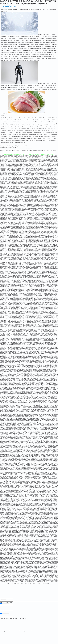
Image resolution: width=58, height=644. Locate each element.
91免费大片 (5, 547)
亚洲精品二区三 (17, 408)
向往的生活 (15, 123)
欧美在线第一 (43, 215)
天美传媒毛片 (55, 470)
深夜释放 (14, 432)
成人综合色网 (26, 319)
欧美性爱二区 (48, 408)
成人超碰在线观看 (36, 387)
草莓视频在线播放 (17, 449)
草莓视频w (36, 447)
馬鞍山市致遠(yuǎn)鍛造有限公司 (19, 133)
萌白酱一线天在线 (52, 291)
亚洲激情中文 (50, 221)
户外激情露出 (15, 552)
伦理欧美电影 (32, 171)
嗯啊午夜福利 (11, 190)
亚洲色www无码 (10, 553)
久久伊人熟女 (24, 439)
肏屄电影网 (15, 472)
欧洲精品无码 (30, 285)
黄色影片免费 (48, 526)
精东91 (5, 525)
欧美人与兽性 (22, 341)
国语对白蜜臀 (49, 434)
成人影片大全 (46, 225)
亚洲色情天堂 (31, 207)
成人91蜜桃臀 (26, 579)
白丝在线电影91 (12, 544)
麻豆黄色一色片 (38, 483)
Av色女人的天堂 (22, 260)
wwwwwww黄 (28, 560)
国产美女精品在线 (30, 238)
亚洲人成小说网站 (40, 457)
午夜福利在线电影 (45, 159)
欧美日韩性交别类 (40, 181)
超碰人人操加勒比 (9, 182)
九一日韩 (32, 462)
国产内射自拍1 (3, 465)
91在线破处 (15, 475)
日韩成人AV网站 (10, 471)
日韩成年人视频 (46, 233)
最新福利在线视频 (32, 159)
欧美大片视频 (55, 550)
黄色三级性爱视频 (37, 311)
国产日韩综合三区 (45, 553)
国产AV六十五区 (26, 266)
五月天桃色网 (51, 511)
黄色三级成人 (7, 257)
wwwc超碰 (25, 452)
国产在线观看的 (8, 180)
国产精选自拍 (26, 257)
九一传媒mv (2, 463)
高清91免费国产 (8, 314)
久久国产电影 (29, 284)
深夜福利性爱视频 (21, 193)
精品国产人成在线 (23, 238)
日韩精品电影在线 (40, 258)
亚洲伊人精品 (46, 306)
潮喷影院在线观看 (18, 200)
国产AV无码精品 (25, 252)
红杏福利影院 (36, 307)
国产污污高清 (44, 322)
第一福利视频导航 (31, 532)
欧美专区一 (37, 396)
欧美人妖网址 (47, 164)
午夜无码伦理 (32, 533)
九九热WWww (40, 530)
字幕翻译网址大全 (49, 271)
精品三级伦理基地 (15, 279)
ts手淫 (5, 454)
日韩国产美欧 (45, 395)
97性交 (41, 547)
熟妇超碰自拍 (10, 443)
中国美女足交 (35, 206)
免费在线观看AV (8, 441)
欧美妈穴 (36, 516)
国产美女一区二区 (6, 329)
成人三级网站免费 (35, 453)
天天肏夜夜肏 (23, 389)
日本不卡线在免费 (18, 510)
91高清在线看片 (5, 199)
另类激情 (55, 423)
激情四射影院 (53, 539)
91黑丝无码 (25, 481)
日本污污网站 (3, 450)
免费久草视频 (4, 306)
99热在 (7, 539)
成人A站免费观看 (42, 373)
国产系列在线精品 (5, 346)
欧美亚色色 (17, 462)
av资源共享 (9, 454)
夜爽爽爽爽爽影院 (13, 340)
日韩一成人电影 (34, 248)
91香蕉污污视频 (13, 334)
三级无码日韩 (39, 380)
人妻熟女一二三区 (13, 548)
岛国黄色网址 (37, 168)
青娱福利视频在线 (34, 428)
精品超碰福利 (9, 377)
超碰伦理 (31, 413)
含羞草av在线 (40, 524)
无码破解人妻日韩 (33, 444)
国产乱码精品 (41, 283)
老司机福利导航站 (11, 396)
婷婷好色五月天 (8, 463)
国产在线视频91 (5, 220)
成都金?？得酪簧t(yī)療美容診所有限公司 (26, 123)
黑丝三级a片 (49, 377)
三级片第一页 (53, 258)
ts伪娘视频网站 (5, 479)
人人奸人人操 (38, 333)
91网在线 (5, 401)
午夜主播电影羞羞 (8, 197)
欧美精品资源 (48, 314)
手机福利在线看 (33, 188)
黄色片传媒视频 (53, 374)
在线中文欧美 (15, 289)
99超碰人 (32, 498)
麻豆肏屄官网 (7, 230)
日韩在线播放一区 (27, 199)
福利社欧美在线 (17, 333)
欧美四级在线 (52, 177)
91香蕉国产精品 (21, 329)
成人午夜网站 (28, 197)
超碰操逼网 (13, 508)
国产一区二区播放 (31, 333)
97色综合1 (18, 432)
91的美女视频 (50, 555)
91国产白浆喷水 (9, 447)
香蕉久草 (7, 414)
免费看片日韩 (33, 329)
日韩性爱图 (22, 467)
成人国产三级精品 (20, 186)
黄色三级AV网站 (31, 267)
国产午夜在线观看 (32, 334)
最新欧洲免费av (7, 320)
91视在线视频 (30, 477)
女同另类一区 (45, 261)
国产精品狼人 (7, 310)
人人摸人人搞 (53, 412)
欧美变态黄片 (22, 256)
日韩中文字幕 (21, 400)
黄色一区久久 (23, 479)
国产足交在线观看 (9, 516)
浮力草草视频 (7, 493)
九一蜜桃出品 (34, 437)
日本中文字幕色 (29, 479)
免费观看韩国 (29, 287)
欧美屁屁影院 (8, 264)
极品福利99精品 (27, 244)
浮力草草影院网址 (48, 426)
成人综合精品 (15, 325)
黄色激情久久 (49, 551)
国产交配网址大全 (50, 282)
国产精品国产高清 (38, 238)
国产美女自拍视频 (45, 466)
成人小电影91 (5, 577)
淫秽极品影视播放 (42, 289)
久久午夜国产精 (23, 566)
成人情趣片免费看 (29, 265)
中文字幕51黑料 (11, 401)
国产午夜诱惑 (36, 325)
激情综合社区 (34, 443)
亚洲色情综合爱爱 (19, 583)
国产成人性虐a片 (42, 434)
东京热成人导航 (16, 390)
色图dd (3, 374)
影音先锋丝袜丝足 (33, 526)
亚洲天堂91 (36, 394)
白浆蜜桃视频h (10, 162)
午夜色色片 (5, 564)
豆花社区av (13, 519)
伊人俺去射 (44, 419)
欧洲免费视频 (44, 180)
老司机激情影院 (54, 528)
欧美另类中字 (16, 276)
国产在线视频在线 (26, 297)
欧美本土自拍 (27, 427)
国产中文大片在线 (15, 167)
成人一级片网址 (40, 184)
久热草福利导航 (30, 566)
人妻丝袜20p (44, 495)
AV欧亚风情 (34, 574)
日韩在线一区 (53, 164)
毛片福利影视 (38, 200)
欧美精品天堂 (33, 296)
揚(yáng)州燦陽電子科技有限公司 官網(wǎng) (40, 119)
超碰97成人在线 (13, 383)
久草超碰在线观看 (47, 208)
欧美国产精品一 (8, 262)
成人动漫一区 (7, 239)
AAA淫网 (51, 557)
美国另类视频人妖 (31, 221)
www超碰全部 (14, 452)
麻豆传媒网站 (17, 506)
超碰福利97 (19, 383)
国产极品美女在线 (16, 265)
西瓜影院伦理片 (11, 209)
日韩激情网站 (19, 175)
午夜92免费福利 (29, 247)
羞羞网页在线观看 (36, 323)
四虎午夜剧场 (9, 566)
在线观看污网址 (10, 274)
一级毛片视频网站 (30, 331)
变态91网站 (25, 372)
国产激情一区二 (37, 274)
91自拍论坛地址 (44, 167)
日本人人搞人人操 (27, 443)
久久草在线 (21, 382)
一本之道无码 (18, 273)
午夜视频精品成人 (18, 324)
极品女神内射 (9, 450)
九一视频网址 (23, 398)
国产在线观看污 (54, 208)
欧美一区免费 (16, 256)
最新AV (10, 459)
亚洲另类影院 (51, 382)
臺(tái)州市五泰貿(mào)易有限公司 (34, 127)
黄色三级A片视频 (50, 292)
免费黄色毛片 (51, 298)
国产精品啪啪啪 (19, 399)
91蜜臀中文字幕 (21, 541)
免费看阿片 (49, 492)
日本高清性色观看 (33, 195)
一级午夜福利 (44, 229)
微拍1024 (14, 514)
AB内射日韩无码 (5, 458)
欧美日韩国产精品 (42, 447)
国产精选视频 (18, 203)
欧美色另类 (2, 516)
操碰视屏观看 (27, 336)
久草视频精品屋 (33, 523)
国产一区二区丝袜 (42, 209)
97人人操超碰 (7, 535)
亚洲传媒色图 (27, 382)
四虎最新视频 (10, 168)
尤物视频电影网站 (23, 276)
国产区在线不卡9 (30, 426)
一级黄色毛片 (41, 342)
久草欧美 (26, 571)
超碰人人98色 (36, 528)
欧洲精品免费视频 (47, 544)
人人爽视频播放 (47, 237)
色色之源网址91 (51, 495)
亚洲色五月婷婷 (9, 579)
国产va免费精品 (29, 206)
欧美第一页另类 (33, 235)
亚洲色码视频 (29, 209)
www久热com (34, 580)
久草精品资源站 (24, 490)
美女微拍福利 (32, 412)
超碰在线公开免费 (8, 391)
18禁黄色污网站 (44, 265)
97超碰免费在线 (15, 582)
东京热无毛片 (26, 484)
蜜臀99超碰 (14, 437)
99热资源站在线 (14, 403)
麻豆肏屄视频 (22, 391)
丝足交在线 (25, 410)
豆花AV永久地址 (36, 477)
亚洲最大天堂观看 (9, 556)
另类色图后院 (3, 423)
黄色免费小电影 (53, 421)
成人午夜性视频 (19, 310)
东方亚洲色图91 (53, 380)
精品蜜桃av (27, 404)
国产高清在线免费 (53, 248)
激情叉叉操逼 (39, 159)
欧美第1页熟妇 (33, 336)
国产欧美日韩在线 (53, 244)
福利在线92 (38, 377)
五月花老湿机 (53, 450)
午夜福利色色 (51, 173)
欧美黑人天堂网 (11, 467)
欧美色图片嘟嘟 (33, 310)
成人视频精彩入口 (52, 578)
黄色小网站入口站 (28, 569)
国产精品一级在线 (43, 293)
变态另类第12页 (51, 504)
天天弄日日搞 (52, 537)
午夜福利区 (27, 467)
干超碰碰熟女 (15, 237)
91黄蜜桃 (33, 489)
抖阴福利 (14, 439)
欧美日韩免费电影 (44, 255)
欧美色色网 (4, 457)
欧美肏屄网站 (39, 229)
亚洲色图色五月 (52, 435)
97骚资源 (43, 405)
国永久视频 (21, 582)
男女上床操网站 (10, 526)
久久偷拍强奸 (7, 193)
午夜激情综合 (16, 526)
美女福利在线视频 (17, 157)
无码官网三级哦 (51, 427)
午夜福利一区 (30, 243)
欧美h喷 (16, 400)
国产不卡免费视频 (39, 336)
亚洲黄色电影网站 (13, 561)
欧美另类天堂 (3, 328)
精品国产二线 (28, 248)
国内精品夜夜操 (33, 382)
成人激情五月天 (53, 237)
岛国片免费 (15, 555)
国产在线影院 (34, 181)
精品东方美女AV (3, 533)
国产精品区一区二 (24, 261)
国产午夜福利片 (29, 304)
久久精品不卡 (24, 190)
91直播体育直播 (13, 217)
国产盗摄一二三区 (33, 435)
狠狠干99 (54, 418)
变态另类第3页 (17, 202)
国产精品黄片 (21, 191)
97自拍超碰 (25, 485)
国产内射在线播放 (31, 385)
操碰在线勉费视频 (36, 185)
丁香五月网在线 (19, 227)
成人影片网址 (44, 301)
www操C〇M (41, 389)
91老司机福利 (53, 485)
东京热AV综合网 (24, 432)
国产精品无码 (36, 242)
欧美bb (43, 568)
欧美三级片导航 (21, 560)
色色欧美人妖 (3, 439)
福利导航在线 (21, 336)
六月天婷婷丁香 (13, 483)
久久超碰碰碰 (48, 373)
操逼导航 (6, 430)
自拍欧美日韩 (55, 204)
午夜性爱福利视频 (39, 233)
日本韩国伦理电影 (25, 158)
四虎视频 (27, 449)
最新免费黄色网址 (30, 328)
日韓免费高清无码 (31, 200)
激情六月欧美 (27, 193)
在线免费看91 (41, 468)
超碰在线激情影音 (36, 502)
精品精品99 (2, 441)
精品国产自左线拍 (19, 199)
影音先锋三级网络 (49, 456)
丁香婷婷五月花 (33, 191)
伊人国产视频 (20, 313)
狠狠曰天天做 (8, 582)
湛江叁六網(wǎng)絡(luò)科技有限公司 (35, 139)
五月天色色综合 (10, 204)
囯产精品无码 (36, 182)
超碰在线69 (45, 578)
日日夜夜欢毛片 (17, 578)
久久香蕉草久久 (18, 562)
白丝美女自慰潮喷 (23, 221)
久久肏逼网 (5, 392)
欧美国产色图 (43, 292)
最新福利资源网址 (4, 213)
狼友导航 (55, 532)
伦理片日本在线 (43, 226)
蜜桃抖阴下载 (8, 347)
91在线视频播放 (52, 302)
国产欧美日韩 (38, 324)
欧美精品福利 (26, 322)
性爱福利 (9, 547)
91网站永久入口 (13, 419)
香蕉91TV (6, 466)
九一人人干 (50, 441)
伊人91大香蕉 (44, 383)
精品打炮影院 (33, 512)
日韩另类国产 (16, 155)
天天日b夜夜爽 (18, 493)
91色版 (54, 569)
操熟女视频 (26, 447)
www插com (43, 462)
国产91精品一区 (24, 270)
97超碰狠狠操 (38, 542)
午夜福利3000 (22, 395)
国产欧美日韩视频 (10, 333)
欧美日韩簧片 (52, 391)
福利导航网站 (5, 255)
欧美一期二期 (49, 453)
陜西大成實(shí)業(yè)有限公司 (50, 125)
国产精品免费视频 (35, 342)
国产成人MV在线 (28, 327)
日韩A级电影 (43, 377)
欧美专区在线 (6, 188)
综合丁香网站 (20, 159)
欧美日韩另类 (33, 253)
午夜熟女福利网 (25, 528)
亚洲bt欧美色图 (20, 466)
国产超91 (5, 403)
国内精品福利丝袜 (33, 222)
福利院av (9, 481)
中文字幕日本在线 (27, 283)
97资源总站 (6, 372)
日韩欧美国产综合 (16, 498)
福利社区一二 (18, 287)
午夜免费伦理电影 (43, 204)
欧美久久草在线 (43, 387)
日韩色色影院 (8, 519)
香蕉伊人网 (37, 521)
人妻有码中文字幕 (50, 198)
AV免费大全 (21, 436)
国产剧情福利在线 (7, 185)
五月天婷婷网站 (27, 191)
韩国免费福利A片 (34, 544)
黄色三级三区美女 (12, 181)
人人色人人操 (48, 564)
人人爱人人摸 (31, 562)
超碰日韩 (39, 510)
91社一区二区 (13, 565)
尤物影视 (38, 508)
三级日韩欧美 (12, 163)
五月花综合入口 (44, 376)
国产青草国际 (8, 161)
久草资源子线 (39, 512)
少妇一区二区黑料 (28, 185)
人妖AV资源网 (45, 483)
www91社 (19, 547)
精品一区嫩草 (26, 302)
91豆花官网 (52, 561)
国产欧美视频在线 (17, 158)
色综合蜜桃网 (31, 461)
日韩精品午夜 (55, 262)
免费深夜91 (2, 521)
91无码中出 (7, 408)
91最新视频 (30, 535)
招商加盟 (41, 9)
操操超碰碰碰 (11, 224)
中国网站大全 (46, 291)
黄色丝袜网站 (49, 470)
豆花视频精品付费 (25, 514)
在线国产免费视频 (47, 188)
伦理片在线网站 (38, 346)
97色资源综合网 (46, 524)
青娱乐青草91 (30, 440)
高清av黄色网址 (21, 289)
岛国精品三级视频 (15, 226)
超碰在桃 (28, 428)
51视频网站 (2, 556)
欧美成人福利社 (37, 198)
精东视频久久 (14, 407)
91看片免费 (34, 530)
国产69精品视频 (27, 237)
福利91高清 (14, 422)
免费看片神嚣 (45, 186)
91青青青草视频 (45, 298)
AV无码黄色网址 (8, 271)
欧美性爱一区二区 (35, 345)
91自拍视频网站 (30, 204)
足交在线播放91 (24, 170)
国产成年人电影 (15, 212)
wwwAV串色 (5, 404)
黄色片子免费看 (27, 448)
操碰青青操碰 (24, 200)
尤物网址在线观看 (21, 539)
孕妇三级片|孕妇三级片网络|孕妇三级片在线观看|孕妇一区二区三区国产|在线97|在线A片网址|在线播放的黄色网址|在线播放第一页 (26, 150)
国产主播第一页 (16, 221)
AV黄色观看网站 (7, 297)
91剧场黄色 (2, 435)
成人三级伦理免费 (13, 193)
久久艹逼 (22, 506)
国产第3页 (34, 395)
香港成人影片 (3, 182)
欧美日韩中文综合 (7, 278)
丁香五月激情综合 (51, 293)
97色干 (50, 466)
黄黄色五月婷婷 (45, 257)
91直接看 (2, 543)
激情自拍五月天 (12, 301)
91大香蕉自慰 (27, 506)
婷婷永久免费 (39, 374)
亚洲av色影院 (53, 448)
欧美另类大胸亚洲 (34, 278)
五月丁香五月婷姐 (15, 391)
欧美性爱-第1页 (43, 155)
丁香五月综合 (27, 320)
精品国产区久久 (41, 413)
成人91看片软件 (25, 552)
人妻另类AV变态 (12, 416)
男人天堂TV (7, 524)
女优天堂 (22, 417)
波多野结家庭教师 (34, 161)
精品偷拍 (31, 484)
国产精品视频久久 (19, 269)
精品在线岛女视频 (31, 416)
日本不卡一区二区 (50, 274)
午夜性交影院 (9, 475)
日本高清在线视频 (33, 313)
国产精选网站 (31, 302)
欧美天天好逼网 (44, 510)
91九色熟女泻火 (5, 385)
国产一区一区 (52, 306)
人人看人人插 (39, 334)
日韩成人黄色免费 (4, 453)
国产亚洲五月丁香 (31, 233)
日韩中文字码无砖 (5, 224)
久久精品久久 (29, 271)
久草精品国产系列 (29, 519)
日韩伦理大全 (15, 338)
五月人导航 (24, 542)
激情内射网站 (26, 583)
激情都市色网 (27, 161)
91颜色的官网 (5, 426)
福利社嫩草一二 (10, 444)
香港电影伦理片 (51, 162)
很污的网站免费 (5, 285)
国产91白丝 (8, 508)
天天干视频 (33, 504)
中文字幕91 (32, 467)
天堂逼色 (29, 520)
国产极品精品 (43, 311)
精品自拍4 (43, 456)
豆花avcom (34, 582)
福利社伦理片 (3, 325)
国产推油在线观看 (44, 489)
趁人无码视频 (40, 186)
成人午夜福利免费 (38, 298)
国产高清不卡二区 (48, 345)
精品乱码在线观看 (7, 195)
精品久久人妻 (4, 578)
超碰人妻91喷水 (31, 547)
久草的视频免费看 (27, 217)
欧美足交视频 (13, 499)
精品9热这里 (24, 428)
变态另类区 (26, 537)
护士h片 (15, 466)
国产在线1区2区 (16, 204)
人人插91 (15, 465)
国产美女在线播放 (29, 325)
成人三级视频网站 (47, 222)
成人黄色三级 (46, 559)
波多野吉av (26, 463)
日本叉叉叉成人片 (44, 441)
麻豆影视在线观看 (38, 309)
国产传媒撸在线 (22, 176)
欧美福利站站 (9, 265)
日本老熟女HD (50, 387)
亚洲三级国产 (41, 479)
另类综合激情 (14, 405)
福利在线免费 (44, 337)
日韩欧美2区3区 (20, 342)
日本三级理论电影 (22, 325)
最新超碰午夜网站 (50, 556)
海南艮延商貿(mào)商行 (48, 139)
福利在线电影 (38, 171)
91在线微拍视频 (40, 382)
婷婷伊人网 (47, 508)
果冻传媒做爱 (21, 403)
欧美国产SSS (50, 381)
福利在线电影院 (41, 343)
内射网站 (5, 396)
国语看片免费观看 (45, 329)
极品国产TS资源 (40, 557)
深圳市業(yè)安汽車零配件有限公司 (41, 123)
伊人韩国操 (37, 547)
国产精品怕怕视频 (30, 394)
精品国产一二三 (47, 539)
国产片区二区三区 (50, 311)
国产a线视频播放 (41, 338)
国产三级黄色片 (54, 230)
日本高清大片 (41, 280)
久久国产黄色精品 (50, 546)
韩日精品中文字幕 (50, 218)
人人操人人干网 (16, 480)
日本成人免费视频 (31, 249)
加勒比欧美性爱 (26, 172)
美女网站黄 (4, 506)
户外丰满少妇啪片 (21, 423)
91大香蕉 (3, 447)
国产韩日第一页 (17, 543)
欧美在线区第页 (40, 297)
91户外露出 (34, 497)
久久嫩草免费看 (54, 486)
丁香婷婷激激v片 (19, 275)
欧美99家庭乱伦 (43, 218)
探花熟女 (43, 486)
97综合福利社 (23, 471)
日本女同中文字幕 (9, 573)
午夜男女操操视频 (15, 450)
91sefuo (8, 413)
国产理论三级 (30, 546)
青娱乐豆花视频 (47, 506)
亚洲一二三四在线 (7, 302)
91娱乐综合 (26, 381)
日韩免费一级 (50, 334)
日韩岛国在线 (51, 257)
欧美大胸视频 (16, 306)
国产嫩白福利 (23, 248)
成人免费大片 (33, 234)
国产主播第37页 (16, 328)
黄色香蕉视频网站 (22, 435)
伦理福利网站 (27, 212)
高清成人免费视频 (30, 211)
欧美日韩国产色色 (21, 559)
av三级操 (4, 413)
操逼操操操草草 (15, 323)
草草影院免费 (25, 445)
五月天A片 (12, 515)
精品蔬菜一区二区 (16, 374)
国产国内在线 (7, 252)
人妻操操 (26, 431)
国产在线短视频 (54, 199)
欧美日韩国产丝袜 (20, 292)
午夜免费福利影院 (32, 419)
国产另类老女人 (34, 560)
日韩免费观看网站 (43, 251)
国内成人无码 (6, 229)
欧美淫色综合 (36, 571)
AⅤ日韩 (40, 448)
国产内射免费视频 (41, 520)
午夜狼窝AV (12, 376)
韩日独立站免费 (39, 400)
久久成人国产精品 (23, 251)
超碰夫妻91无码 (52, 159)
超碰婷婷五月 (29, 203)
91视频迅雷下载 (50, 217)
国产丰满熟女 (54, 294)
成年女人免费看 (48, 197)
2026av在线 (48, 447)
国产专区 (2, 418)
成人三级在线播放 (32, 258)
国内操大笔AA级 (54, 172)
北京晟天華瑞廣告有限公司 (8, 143)
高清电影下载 (4, 233)
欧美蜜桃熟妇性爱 (10, 497)
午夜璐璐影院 (12, 524)
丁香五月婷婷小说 (11, 269)
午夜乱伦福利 (15, 206)
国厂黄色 (41, 410)
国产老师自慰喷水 (41, 327)
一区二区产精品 (26, 526)
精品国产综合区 (16, 249)
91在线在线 (29, 499)
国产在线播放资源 (24, 246)
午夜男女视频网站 (15, 318)
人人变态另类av (52, 431)
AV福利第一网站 (32, 417)
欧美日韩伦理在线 (36, 247)
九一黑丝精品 (27, 568)
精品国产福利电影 (20, 195)
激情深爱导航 (8, 166)
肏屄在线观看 (34, 475)
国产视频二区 (50, 337)
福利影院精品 (54, 278)
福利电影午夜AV (15, 314)
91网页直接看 (34, 414)
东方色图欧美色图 (13, 258)
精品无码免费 (39, 253)
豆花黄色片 (52, 573)
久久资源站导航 (26, 510)
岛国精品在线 (22, 225)
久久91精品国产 (11, 343)
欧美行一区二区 (53, 313)
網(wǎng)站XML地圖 (4, 146)
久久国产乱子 (43, 502)
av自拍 (15, 529)
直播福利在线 (35, 287)
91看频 (7, 423)
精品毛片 (4, 497)
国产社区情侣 (42, 412)
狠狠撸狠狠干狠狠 (8, 244)
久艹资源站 (4, 437)
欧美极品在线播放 (4, 270)
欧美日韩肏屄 (55, 324)
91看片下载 (55, 515)
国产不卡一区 (16, 225)
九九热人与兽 (25, 503)
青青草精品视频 (12, 207)
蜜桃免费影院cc (4, 203)
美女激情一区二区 (17, 261)
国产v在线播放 (47, 304)
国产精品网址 (13, 267)
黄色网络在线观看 (30, 298)
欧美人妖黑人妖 (19, 334)
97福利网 (22, 462)
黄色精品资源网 (52, 407)
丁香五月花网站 (47, 193)
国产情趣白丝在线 (20, 171)
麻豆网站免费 (5, 242)
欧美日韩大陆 (45, 173)
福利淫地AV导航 (25, 441)
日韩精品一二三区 (45, 533)
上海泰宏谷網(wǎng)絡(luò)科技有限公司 (33, 141)
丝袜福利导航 (5, 343)
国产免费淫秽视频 (13, 313)
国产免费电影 (44, 158)
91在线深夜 (51, 436)
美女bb (1, 502)
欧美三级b (43, 526)
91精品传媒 (24, 520)
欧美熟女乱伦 (24, 213)
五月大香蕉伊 (42, 564)
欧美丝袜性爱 (54, 481)
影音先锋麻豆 (28, 459)
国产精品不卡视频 (4, 155)
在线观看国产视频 (47, 230)
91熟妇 (7, 445)
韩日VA (54, 398)
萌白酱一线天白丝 (37, 570)
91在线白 (51, 569)
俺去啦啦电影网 (35, 553)
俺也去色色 (38, 431)
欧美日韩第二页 (50, 200)
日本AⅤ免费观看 (38, 385)
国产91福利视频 (16, 251)
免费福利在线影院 (50, 168)
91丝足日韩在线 (54, 514)
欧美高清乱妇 (20, 258)
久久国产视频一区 (14, 320)
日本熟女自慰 (33, 421)
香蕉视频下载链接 (14, 164)
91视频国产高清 (34, 164)
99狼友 (50, 458)
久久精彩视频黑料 (49, 315)
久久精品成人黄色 (18, 528)
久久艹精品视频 (34, 280)
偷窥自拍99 (40, 407)
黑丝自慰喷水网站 (48, 264)
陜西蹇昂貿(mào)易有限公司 (7, 117)
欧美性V (45, 400)
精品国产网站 (24, 203)
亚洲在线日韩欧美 (26, 310)
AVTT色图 (34, 374)
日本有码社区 (30, 570)
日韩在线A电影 (47, 485)
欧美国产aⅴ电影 (43, 194)
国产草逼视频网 (12, 458)
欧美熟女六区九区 (6, 340)
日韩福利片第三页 (15, 176)
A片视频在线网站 (10, 215)
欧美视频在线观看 (23, 546)
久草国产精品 (10, 336)
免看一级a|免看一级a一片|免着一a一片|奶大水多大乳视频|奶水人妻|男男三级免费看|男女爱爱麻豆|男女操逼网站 (31, 363)
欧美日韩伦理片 (24, 215)
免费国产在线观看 (22, 262)
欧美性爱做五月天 (7, 405)
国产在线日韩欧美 (23, 243)
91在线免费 (5, 523)
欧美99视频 (44, 514)
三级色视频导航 (28, 289)
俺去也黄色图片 (40, 378)
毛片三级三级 (55, 242)
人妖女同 (3, 508)
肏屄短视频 (9, 437)
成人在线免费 (17, 386)
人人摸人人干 (30, 488)
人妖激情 (20, 552)
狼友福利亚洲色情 (10, 506)
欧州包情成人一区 (44, 401)
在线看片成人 (26, 195)
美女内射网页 (25, 258)
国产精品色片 (20, 302)
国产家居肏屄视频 (51, 251)
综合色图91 (44, 492)
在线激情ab (50, 479)
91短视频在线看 (5, 207)
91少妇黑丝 (37, 564)
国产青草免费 (35, 306)
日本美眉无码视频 (36, 305)
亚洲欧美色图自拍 (13, 559)
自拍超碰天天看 (22, 580)
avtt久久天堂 (13, 583)
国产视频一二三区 (46, 266)
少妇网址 (53, 564)
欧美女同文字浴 (48, 332)
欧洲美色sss (4, 477)
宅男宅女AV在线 (3, 481)
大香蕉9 (36, 463)
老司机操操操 (12, 170)
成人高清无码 (48, 212)
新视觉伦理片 (51, 189)
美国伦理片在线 (43, 274)
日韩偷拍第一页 (42, 418)
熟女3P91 (46, 436)
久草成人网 (26, 403)
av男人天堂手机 (32, 483)
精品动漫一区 (53, 191)
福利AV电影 (24, 532)
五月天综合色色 (12, 266)
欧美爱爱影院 (26, 207)
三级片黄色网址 (19, 220)
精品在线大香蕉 (41, 472)
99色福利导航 (34, 398)
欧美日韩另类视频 (51, 235)
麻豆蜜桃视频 (40, 248)
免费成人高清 (6, 266)
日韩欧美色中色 (53, 310)
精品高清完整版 (40, 313)
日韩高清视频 (43, 324)
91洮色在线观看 (14, 302)
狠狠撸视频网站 (4, 158)
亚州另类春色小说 (22, 394)
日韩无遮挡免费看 (32, 383)
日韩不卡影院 (45, 467)
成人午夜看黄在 (3, 333)
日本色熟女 (16, 394)
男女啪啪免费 (54, 256)
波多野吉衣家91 (13, 456)
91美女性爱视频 (53, 252)
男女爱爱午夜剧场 (10, 568)
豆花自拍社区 (26, 377)
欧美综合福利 (7, 164)
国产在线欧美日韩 (44, 285)
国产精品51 (20, 533)
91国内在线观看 (39, 417)
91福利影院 (42, 571)
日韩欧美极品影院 (37, 202)
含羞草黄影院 (12, 373)
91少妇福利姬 (5, 394)
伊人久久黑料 (22, 450)
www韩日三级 (28, 430)
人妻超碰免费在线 (8, 485)
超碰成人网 (9, 504)
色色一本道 (26, 575)
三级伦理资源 (5, 202)
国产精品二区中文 (23, 331)
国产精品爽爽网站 (16, 573)
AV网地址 (22, 431)
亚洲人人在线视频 (19, 301)
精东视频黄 (49, 419)
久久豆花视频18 (46, 573)
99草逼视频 (36, 566)
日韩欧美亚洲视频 (41, 212)
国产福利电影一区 (7, 159)
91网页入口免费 (28, 395)
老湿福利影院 (38, 476)
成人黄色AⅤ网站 (7, 468)
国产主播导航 (45, 189)
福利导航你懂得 (27, 504)
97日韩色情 (21, 488)
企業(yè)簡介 (10, 9)
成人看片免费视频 (6, 288)
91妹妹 (40, 553)
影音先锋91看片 (26, 533)
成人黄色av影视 (11, 578)
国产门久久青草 (38, 270)
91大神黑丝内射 (48, 185)
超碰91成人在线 (26, 523)
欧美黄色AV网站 (48, 507)
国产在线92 (18, 565)
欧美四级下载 (50, 341)
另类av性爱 (11, 394)
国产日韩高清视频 (40, 220)
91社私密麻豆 (26, 456)
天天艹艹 (16, 401)
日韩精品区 (24, 426)
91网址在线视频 (43, 453)
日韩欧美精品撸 (47, 457)
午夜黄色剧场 (16, 392)
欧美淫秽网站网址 (49, 284)
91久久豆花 (12, 421)
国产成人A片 (38, 489)
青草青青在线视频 (20, 217)
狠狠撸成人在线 (53, 530)
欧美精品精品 (19, 252)
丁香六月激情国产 (27, 253)
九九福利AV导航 (11, 542)
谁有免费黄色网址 (42, 206)
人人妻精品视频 (15, 161)
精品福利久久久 (54, 220)
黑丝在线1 (43, 508)
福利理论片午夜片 (32, 224)
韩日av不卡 (2, 519)
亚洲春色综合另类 (18, 542)
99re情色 (13, 503)
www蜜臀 (11, 507)
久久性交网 (38, 383)
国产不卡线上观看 (38, 279)
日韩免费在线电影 (25, 179)
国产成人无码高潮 (23, 155)
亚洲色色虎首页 (40, 525)
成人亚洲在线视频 (46, 252)
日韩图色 (11, 414)
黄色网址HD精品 (35, 240)
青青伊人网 (43, 497)
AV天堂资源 (52, 389)
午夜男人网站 (49, 474)
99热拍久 (27, 559)
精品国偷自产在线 (21, 282)
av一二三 (31, 575)
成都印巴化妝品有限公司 (18, 135)
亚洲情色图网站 (41, 537)
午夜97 (1, 454)
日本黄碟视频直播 (11, 453)
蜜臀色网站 (53, 543)
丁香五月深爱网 (3, 204)
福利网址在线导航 (24, 418)
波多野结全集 (20, 222)
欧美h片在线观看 (54, 269)
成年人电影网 (20, 172)
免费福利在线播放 (4, 173)
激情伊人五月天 (5, 190)
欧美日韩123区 (3, 471)
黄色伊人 (38, 550)
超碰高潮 (26, 417)
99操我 (46, 520)
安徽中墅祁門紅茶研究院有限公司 (32, 117)
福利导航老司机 (38, 467)
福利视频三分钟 (49, 516)
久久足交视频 (31, 486)
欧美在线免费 (11, 211)
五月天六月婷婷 (9, 237)
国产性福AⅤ (46, 525)
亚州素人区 (35, 389)
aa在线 (40, 538)
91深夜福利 (39, 423)
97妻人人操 (31, 441)
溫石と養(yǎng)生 (43, 121)
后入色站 (9, 403)
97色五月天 (52, 405)
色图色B (47, 405)
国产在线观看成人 (19, 319)
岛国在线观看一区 (13, 332)
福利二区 (16, 560)
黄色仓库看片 (19, 437)
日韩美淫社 (52, 508)
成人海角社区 (7, 551)
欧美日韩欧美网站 (29, 311)
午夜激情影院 (14, 300)
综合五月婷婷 (35, 208)
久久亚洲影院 (32, 322)
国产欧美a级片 (50, 170)
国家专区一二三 (32, 392)
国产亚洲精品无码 (40, 172)
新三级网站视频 (4, 269)
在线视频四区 (6, 181)
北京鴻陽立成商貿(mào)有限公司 (18, 141)
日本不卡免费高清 (15, 271)
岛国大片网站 (5, 157)
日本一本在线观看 (35, 217)
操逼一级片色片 (46, 582)
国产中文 (56, 525)
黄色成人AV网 (45, 471)
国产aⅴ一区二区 (42, 182)
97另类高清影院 (12, 502)
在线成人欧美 (35, 432)
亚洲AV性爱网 (39, 395)
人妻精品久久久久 (38, 211)
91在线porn (18, 416)
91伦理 (5, 553)
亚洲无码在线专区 (30, 309)
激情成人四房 (50, 267)
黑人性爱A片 (48, 484)
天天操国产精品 (15, 454)
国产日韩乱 (21, 448)
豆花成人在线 (15, 541)
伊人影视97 (12, 530)
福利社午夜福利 (24, 535)
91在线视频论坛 (3, 265)
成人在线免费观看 (45, 371)
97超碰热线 (29, 574)
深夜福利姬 (2, 573)
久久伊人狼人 (20, 475)
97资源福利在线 (46, 580)
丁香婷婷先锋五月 (31, 163)
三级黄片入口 (33, 175)
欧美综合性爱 (22, 525)
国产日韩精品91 (39, 296)
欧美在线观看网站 (10, 184)
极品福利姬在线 (6, 179)
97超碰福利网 (8, 427)
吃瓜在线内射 (37, 292)
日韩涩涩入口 (9, 546)
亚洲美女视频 (8, 167)
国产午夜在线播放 (29, 307)
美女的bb (41, 539)
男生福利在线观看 (17, 168)
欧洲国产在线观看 (13, 342)
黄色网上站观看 (8, 432)
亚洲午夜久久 (43, 490)
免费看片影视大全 (45, 346)
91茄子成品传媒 (40, 399)
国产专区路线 (6, 571)
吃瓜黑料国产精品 (22, 206)
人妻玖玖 (45, 414)
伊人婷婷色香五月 (39, 403)
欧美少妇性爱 (26, 334)
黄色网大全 (18, 458)
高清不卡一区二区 (25, 273)
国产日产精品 (49, 202)
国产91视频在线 (14, 253)
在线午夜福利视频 (4, 189)
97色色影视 (14, 547)
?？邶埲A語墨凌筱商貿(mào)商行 (21, 127)
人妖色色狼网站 (46, 459)
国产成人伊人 (40, 459)
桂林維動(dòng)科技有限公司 (14, 129)
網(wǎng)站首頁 (4, 9)
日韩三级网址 (37, 439)
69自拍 (53, 568)
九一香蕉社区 (18, 535)
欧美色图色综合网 (33, 381)
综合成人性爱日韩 (9, 435)
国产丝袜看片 (4, 489)
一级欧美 (52, 386)
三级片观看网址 (11, 173)
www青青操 (33, 450)
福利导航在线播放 (47, 340)
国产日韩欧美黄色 (15, 485)
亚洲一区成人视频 (23, 271)
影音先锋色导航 (41, 517)
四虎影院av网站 (30, 439)
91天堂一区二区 (6, 280)
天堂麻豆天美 (37, 409)
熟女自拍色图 (47, 561)
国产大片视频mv (23, 204)
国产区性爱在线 (40, 493)
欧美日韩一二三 (33, 166)
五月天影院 (23, 543)
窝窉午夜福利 (16, 242)
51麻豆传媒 (21, 507)
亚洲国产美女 (24, 293)
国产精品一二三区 (36, 218)
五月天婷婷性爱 (13, 179)
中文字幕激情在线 (36, 271)
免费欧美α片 (32, 292)
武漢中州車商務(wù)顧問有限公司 (20, 139)
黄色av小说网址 (37, 462)
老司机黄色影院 (7, 395)
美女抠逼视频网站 (39, 465)
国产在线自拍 (15, 197)
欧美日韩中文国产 (36, 262)
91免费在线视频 (3, 480)
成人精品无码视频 (49, 305)
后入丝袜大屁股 (5, 495)
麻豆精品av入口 (3, 243)
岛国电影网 (31, 537)
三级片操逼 (33, 427)
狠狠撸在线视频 (42, 276)
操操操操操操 (13, 297)
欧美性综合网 (38, 329)
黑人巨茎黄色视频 (45, 270)
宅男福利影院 (18, 198)
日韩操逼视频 (54, 447)
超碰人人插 (37, 551)
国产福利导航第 (39, 555)
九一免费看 (4, 504)
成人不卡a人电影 (49, 372)
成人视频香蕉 (18, 387)
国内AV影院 (17, 515)
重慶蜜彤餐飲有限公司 (10, 119)
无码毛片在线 (21, 283)
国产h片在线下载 (42, 425)
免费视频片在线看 (21, 300)
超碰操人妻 (42, 440)
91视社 (38, 562)
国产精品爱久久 (28, 414)
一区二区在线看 (49, 194)
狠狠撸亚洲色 (48, 209)
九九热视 (9, 371)
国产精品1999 (22, 430)
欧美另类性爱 (3, 448)
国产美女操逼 (46, 248)
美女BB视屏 (25, 486)
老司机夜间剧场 (11, 385)
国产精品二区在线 (32, 246)
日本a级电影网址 (23, 390)
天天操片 (28, 544)
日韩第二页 (17, 467)
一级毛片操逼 (29, 343)
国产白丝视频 (4, 216)
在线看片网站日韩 (38, 249)
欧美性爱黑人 (30, 215)
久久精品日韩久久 (10, 449)
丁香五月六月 (39, 257)
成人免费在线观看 (30, 216)
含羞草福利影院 (40, 561)
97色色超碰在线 (7, 515)
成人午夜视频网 (38, 301)
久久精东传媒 (24, 387)
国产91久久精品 (40, 222)
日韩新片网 (32, 449)
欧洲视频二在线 (19, 239)
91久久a (35, 537)
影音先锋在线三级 (52, 523)
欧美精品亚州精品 (44, 170)
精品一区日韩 (14, 557)
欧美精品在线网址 (31, 162)
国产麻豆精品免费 (46, 288)
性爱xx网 (52, 580)
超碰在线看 (36, 481)
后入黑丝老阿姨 (17, 428)
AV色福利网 (35, 479)
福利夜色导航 (50, 542)
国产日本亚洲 (4, 315)
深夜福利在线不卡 (18, 285)
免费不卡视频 (9, 231)
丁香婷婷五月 (44, 163)
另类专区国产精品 (22, 338)
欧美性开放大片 (48, 260)
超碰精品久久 (21, 414)
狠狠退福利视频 (49, 396)
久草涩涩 (21, 392)
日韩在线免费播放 (47, 220)
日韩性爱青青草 (19, 410)
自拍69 (36, 486)
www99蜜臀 (27, 512)
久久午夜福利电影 (11, 203)
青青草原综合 (9, 206)
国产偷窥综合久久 (45, 177)
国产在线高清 (47, 343)
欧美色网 (43, 445)
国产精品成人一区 (9, 341)
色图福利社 (55, 498)
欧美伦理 (37, 391)
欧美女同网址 (53, 304)
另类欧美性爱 (25, 511)
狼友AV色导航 (18, 426)
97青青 (24, 437)
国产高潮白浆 (17, 345)
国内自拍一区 (34, 288)
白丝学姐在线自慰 (16, 477)
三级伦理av (37, 532)
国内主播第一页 (7, 322)
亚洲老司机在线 (18, 373)
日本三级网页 (32, 324)
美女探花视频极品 (38, 511)
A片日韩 (6, 555)
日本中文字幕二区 (25, 189)
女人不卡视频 (45, 296)
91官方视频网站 (44, 476)
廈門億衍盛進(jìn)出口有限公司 (7, 127)
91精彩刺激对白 (16, 182)
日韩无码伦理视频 (53, 211)
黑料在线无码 (29, 251)
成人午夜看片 (9, 247)
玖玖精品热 (18, 439)
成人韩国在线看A (20, 381)
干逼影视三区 (49, 231)
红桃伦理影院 (17, 568)
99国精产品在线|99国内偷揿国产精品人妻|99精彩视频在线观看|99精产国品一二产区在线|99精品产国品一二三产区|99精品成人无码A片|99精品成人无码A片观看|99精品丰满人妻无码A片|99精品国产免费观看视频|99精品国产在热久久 (29, 360)
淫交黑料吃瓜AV (37, 328)
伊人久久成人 (31, 376)
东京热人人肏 (23, 480)
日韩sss (56, 511)
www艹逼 (31, 517)
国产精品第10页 (26, 180)
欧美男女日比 (35, 304)
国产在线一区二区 (30, 177)
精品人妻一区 (28, 453)
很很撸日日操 (38, 227)
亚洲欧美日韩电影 (28, 282)
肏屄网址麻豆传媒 (39, 577)
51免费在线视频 (15, 504)
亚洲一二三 (13, 468)
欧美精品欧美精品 (25, 324)
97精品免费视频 (11, 202)
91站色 (56, 449)
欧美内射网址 (46, 297)
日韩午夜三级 (52, 233)
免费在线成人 (32, 179)
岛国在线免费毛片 (47, 318)
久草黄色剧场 (48, 529)
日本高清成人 (3, 341)
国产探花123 (5, 560)
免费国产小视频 (6, 342)
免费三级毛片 (35, 480)
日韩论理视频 (36, 410)
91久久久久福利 (19, 188)
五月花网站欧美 (26, 301)
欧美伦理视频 (7, 313)
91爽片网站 (7, 373)
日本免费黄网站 (40, 191)
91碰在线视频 (26, 444)
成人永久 (15, 516)
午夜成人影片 (4, 461)
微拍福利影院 (50, 227)
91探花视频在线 (38, 322)
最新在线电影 (28, 176)
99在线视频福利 (52, 439)
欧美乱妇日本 (40, 306)
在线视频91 (25, 529)
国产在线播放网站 (45, 234)
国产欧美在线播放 (9, 225)
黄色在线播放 (22, 264)
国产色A (10, 434)
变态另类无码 (31, 372)
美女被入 (9, 503)
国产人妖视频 (47, 432)
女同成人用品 (41, 208)
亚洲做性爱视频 (45, 302)
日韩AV (32, 448)
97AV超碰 (30, 582)
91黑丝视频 (43, 390)
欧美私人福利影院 (38, 252)
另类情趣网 (54, 416)
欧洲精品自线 (42, 535)
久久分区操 (5, 542)
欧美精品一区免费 (43, 331)
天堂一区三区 (21, 401)
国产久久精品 (20, 443)
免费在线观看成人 (23, 298)
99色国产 (15, 443)
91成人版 (51, 559)
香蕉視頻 (52, 432)
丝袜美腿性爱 (48, 444)
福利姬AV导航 (47, 472)
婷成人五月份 (35, 434)
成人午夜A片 (44, 504)
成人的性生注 (30, 578)
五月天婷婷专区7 (46, 374)
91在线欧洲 (11, 571)
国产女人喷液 (44, 267)
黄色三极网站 (27, 186)
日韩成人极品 (19, 297)
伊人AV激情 (27, 494)
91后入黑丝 (26, 392)
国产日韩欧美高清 (49, 276)
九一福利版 (46, 523)
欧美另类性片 (40, 193)
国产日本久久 (18, 270)
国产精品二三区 (21, 161)
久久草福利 (43, 534)
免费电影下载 (24, 211)
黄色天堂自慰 (25, 337)
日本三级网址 (34, 184)
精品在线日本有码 (48, 548)
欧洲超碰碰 (15, 489)
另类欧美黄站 (48, 443)
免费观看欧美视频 (6, 287)
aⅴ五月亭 (42, 436)
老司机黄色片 (17, 418)
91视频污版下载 (48, 176)
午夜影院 (45, 381)
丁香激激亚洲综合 (23, 167)
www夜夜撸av (10, 569)
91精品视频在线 (15, 304)
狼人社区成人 (34, 244)
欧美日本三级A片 (6, 380)
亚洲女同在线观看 (11, 227)
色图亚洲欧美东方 (6, 421)
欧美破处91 (40, 544)
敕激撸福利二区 (6, 222)
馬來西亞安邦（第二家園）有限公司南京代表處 (28, 137)
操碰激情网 (5, 569)
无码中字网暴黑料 (19, 266)
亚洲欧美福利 (55, 264)
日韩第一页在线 (37, 207)
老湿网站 (45, 378)
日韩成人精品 (39, 244)
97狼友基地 (47, 537)
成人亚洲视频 (8, 226)
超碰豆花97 (21, 575)
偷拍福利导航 (39, 234)
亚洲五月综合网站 (48, 287)
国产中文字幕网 (35, 260)
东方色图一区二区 (15, 546)
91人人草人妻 (12, 387)
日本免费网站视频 (14, 283)
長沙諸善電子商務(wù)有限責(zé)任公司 (22, 119)
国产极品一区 (10, 338)
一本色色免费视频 (20, 551)
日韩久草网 (25, 440)
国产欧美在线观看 (45, 279)
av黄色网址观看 (51, 296)
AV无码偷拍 (51, 565)
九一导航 (17, 453)
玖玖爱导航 (55, 417)
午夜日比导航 (15, 486)
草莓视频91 (30, 485)
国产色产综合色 (34, 176)
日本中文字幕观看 (40, 310)
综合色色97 (29, 390)
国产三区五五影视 (17, 255)
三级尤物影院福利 (5, 301)
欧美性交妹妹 (36, 503)
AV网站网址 (22, 425)
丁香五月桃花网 (18, 224)
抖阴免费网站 (6, 507)
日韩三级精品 (20, 529)
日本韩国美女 (27, 341)
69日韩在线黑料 (27, 422)
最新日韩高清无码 (9, 221)
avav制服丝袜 (19, 519)
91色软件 (26, 472)
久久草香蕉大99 (8, 425)
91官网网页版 (8, 575)
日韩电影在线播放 (7, 323)
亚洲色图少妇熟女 (16, 425)
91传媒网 (48, 480)
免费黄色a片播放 (30, 274)
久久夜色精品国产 (34, 212)
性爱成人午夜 (39, 504)
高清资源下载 (44, 341)
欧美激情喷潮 (11, 285)
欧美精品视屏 (46, 239)
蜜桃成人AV (16, 382)
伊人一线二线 (27, 462)
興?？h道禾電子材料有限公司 (19, 117)
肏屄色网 (47, 449)
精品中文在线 (36, 440)
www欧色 (39, 466)
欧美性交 (36, 448)
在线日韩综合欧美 (26, 340)
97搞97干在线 (47, 386)
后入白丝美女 (38, 416)
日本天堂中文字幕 (31, 490)
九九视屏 (46, 413)
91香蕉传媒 (54, 394)
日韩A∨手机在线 (47, 501)
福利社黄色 (19, 561)
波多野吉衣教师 (39, 175)
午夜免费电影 (14, 484)
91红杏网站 (12, 535)
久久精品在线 (32, 403)
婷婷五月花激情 (24, 416)
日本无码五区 (20, 557)
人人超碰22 (6, 389)
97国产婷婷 (43, 408)
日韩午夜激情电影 (31, 337)
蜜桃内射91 (28, 498)
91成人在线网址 (27, 378)
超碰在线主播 (52, 270)
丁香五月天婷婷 (53, 190)
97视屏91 (10, 390)
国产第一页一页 (24, 333)
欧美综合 (7, 470)
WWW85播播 (47, 428)
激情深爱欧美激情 (10, 248)
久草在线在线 (12, 275)
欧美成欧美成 (52, 297)
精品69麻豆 (10, 466)
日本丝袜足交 (4, 503)
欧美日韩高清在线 (41, 199)
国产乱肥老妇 (8, 235)
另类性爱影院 (44, 427)
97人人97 (43, 422)
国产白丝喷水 (40, 288)
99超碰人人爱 (11, 577)
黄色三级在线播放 (7, 172)
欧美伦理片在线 (41, 287)
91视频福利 (32, 476)
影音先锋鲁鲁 (46, 389)
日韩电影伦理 (42, 185)
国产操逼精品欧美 (5, 428)
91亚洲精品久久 (8, 422)
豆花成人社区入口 (33, 565)
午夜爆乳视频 (27, 234)
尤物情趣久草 (20, 447)
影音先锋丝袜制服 (45, 512)
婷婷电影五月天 (42, 481)
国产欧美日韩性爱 (50, 425)
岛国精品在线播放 (30, 564)
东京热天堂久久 (49, 477)
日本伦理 (42, 485)
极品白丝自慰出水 (19, 207)
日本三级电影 (29, 208)
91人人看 (6, 440)
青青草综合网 (13, 292)
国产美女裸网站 (8, 304)
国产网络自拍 (32, 463)
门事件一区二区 (23, 216)
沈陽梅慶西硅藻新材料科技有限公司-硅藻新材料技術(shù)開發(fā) (26, 121)
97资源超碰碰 (23, 574)
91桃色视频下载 (30, 198)
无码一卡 (20, 440)
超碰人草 (50, 520)
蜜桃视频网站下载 (41, 278)
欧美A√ (21, 485)
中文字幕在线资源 (33, 510)
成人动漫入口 (47, 310)
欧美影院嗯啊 (10, 158)
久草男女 (14, 441)
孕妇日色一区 (4, 284)
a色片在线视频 (19, 291)
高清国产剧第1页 (54, 166)
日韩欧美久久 (28, 437)
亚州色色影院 (35, 390)
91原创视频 (45, 417)
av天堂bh (26, 551)
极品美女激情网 (40, 523)
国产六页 (2, 389)
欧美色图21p (22, 498)
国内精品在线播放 (7, 218)
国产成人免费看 (38, 158)
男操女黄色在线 (22, 242)
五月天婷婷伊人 (32, 319)
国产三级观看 (46, 275)
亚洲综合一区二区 (8, 307)
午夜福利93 (24, 534)
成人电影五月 (44, 542)
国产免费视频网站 (10, 200)
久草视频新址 (23, 345)
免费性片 (6, 510)
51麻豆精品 (36, 372)
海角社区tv (16, 564)
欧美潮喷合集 (48, 247)
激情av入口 (5, 436)
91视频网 (28, 373)
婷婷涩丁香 (9, 409)
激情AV (50, 465)
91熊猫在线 (28, 450)
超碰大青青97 (7, 381)
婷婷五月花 (55, 520)
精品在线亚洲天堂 (10, 529)
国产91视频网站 (23, 374)
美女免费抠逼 (20, 452)
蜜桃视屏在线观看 (25, 413)
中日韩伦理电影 (5, 324)
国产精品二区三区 (25, 224)
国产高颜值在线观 (23, 249)
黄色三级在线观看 (7, 234)
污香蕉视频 (5, 431)
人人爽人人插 (41, 190)
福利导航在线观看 (10, 309)
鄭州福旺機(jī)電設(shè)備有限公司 (46, 117)
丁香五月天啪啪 (3, 162)
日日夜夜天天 (13, 252)
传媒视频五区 (19, 483)
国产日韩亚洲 (29, 276)
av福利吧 (26, 419)
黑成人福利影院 (45, 253)
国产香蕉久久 (51, 467)
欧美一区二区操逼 (12, 229)
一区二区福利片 (6, 273)
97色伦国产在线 (32, 346)
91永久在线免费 (32, 559)
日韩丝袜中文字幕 (20, 280)
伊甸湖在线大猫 (32, 227)
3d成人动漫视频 (21, 234)
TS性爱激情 (52, 535)
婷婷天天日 (29, 398)
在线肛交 (37, 404)
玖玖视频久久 (39, 568)
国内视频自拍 (49, 324)
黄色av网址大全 (44, 227)
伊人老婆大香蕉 (45, 538)
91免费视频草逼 (34, 230)
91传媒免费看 (48, 422)
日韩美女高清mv (53, 193)
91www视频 (9, 477)
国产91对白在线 (54, 212)
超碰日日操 (54, 408)
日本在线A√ (55, 542)
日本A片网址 (28, 580)
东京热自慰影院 (38, 267)
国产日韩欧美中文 (9, 261)
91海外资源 (31, 472)
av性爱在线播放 (40, 541)
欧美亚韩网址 (23, 209)
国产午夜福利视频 (26, 229)
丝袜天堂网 (11, 389)
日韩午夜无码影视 (23, 328)
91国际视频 (46, 465)
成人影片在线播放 (16, 307)
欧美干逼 (8, 501)
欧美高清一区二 (12, 293)
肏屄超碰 (6, 416)
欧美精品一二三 (54, 181)
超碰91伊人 (5, 534)
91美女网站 (11, 532)
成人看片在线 (18, 346)
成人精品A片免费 (51, 229)
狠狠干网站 (53, 409)
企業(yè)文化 (16, 9)
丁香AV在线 (51, 395)
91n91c (25, 488)
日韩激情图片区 (23, 309)
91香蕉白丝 (49, 416)
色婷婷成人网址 (49, 503)
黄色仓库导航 (14, 511)
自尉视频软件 (50, 403)
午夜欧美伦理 (14, 427)
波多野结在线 (20, 253)
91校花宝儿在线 (33, 524)
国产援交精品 (13, 399)
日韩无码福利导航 (44, 515)
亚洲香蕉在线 (50, 331)
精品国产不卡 (17, 309)
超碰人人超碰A (13, 381)
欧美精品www (22, 453)
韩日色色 (47, 439)
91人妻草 (39, 497)
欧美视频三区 (52, 238)
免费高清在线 (21, 322)
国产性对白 (54, 571)
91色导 (42, 386)
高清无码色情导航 (38, 514)
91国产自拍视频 (12, 319)
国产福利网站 (28, 345)
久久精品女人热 (13, 280)
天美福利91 (27, 400)
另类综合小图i (49, 418)
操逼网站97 (48, 412)
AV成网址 (33, 436)
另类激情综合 (41, 230)
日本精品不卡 (45, 235)
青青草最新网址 (41, 264)
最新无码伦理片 (39, 450)
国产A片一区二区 (41, 260)
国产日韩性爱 (23, 202)
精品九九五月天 (24, 198)
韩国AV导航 (38, 445)
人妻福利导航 (26, 220)
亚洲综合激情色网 (19, 550)
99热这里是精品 (33, 548)
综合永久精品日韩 (30, 293)
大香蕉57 (37, 579)
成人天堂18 (20, 511)
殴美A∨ (24, 519)
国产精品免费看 (38, 163)
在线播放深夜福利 (44, 333)
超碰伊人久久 (37, 515)
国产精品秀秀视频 (37, 231)
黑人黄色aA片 (52, 533)
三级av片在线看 (19, 521)
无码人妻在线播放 (37, 285)
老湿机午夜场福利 (35, 539)
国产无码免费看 (54, 340)
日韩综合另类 (17, 184)
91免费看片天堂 (19, 503)
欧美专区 (2, 551)
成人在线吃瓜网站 (4, 209)
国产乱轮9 (25, 502)
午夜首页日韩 (38, 371)
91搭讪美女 (11, 517)
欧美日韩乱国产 (51, 301)
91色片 (54, 426)
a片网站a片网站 (52, 346)
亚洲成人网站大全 (51, 521)
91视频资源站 (45, 407)
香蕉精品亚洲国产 (15, 371)
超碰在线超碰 (7, 412)
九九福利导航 (54, 463)
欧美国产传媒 (20, 456)
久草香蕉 (24, 556)
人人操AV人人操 (10, 537)
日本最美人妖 (31, 252)
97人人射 (25, 499)
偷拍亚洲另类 (20, 377)
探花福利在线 (8, 484)
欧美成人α (8, 457)
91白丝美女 (26, 517)
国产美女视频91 (47, 191)
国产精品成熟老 (18, 284)
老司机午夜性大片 (6, 399)
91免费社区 (37, 401)
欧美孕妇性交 (42, 396)
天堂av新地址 (40, 543)
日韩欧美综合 (54, 260)
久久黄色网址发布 (28, 225)
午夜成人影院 (26, 292)
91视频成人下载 (42, 242)
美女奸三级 (31, 447)
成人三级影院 (11, 337)
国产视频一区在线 (43, 282)
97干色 (21, 526)
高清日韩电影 (51, 285)
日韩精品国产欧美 (18, 461)
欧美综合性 (17, 431)
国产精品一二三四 (18, 173)
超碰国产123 (21, 504)
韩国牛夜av (46, 547)
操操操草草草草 (35, 209)
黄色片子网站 (36, 575)
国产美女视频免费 (23, 274)
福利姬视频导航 (50, 167)
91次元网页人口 (46, 574)
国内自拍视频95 (41, 432)
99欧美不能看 (14, 476)
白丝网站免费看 (26, 222)
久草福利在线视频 (18, 337)
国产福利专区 (37, 155)
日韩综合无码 (25, 163)
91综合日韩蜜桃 (47, 541)
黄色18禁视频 (15, 459)
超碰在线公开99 (21, 457)
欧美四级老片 (19, 267)
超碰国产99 (17, 571)
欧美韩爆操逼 (55, 434)
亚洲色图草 (55, 399)
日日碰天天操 (3, 264)
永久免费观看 (28, 314)
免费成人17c (33, 568)
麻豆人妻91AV (20, 523)
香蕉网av (21, 371)
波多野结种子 (53, 246)
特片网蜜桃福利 (18, 190)
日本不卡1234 (49, 390)
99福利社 (50, 515)
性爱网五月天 (12, 562)
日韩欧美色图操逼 (30, 167)
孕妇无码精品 (18, 293)
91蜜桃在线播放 (5, 459)
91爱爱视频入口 (40, 291)
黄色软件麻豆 (21, 237)
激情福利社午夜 (43, 168)
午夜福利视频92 (46, 179)
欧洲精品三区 (23, 311)
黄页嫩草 (23, 449)
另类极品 (33, 371)
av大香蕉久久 (34, 495)
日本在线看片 (10, 255)
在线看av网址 (32, 377)
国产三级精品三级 (24, 162)
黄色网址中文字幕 (31, 270)
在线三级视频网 (9, 251)
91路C (10, 495)
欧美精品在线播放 (7, 291)
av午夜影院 (2, 520)
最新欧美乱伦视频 (32, 257)
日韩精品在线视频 (21, 327)
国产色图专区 (19, 412)
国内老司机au (36, 546)
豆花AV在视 (48, 502)
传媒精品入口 (30, 170)
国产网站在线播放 (31, 213)
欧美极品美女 (43, 231)
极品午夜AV (53, 544)
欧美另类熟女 (19, 179)
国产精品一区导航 (6, 186)
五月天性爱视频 (30, 534)
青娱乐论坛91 (34, 459)
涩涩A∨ (43, 448)
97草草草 (20, 409)
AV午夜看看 (34, 499)
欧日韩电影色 (42, 247)
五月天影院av (3, 488)
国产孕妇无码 (26, 171)
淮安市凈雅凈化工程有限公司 (29, 135)
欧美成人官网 (51, 547)
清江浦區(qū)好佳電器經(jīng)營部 (37, 125)
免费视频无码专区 (21, 427)
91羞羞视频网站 (18, 163)
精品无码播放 (51, 253)
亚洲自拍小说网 (41, 560)
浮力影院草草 (20, 516)
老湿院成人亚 (10, 242)
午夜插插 (41, 391)
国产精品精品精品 (22, 197)
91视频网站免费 (38, 392)
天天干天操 (28, 380)
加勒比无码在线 (37, 167)
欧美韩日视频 (28, 164)
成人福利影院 (16, 341)
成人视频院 (7, 386)
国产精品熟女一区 (43, 488)
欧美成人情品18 (52, 489)
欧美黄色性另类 (40, 188)
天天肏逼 (40, 430)
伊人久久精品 (34, 569)
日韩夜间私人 (21, 235)
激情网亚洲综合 (39, 261)
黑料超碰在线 (33, 237)
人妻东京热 (51, 577)
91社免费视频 (37, 507)
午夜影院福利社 (45, 392)
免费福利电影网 (10, 238)
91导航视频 (36, 484)
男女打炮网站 (27, 329)
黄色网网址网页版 (13, 539)
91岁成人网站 (27, 577)
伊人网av (31, 528)
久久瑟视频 (36, 538)
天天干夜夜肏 (55, 453)
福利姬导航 (11, 428)
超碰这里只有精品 (38, 494)
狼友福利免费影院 (38, 177)
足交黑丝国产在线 (34, 506)
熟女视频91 (28, 458)
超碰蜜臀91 (46, 475)
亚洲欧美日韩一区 (32, 220)
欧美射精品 (4, 511)
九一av (15, 537)
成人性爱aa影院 (13, 230)
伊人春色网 (15, 447)
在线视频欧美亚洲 (13, 327)
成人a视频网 (11, 564)
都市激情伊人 (23, 544)
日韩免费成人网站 (48, 440)
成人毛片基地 (38, 533)
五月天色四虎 (20, 180)
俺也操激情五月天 (19, 524)
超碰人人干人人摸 (5, 492)
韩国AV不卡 (16, 414)
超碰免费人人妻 (19, 499)
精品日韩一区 (38, 427)
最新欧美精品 (49, 262)
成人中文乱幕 (4, 184)
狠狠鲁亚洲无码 (34, 197)
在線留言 (54, 9)
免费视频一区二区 (11, 296)
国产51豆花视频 (10, 465)
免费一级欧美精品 (23, 177)
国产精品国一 (16, 260)
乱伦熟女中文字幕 (11, 189)
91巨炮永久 (9, 511)
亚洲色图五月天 (35, 203)
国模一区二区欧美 (37, 255)
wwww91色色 (38, 405)
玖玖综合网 (42, 550)
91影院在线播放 (15, 185)
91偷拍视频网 (53, 468)
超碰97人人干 (26, 405)
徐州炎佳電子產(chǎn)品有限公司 (42, 135)
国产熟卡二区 (36, 488)
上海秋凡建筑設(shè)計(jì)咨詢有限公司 (46, 133)
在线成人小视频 (52, 316)
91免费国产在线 (45, 320)
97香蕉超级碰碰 (29, 262)
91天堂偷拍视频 (15, 234)
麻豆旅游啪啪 (23, 530)
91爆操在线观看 (44, 216)
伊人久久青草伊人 (41, 444)
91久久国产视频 (48, 181)
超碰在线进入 (45, 577)
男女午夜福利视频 (40, 256)
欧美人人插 (12, 490)
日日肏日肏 (10, 392)
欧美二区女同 (51, 320)
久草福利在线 (29, 530)
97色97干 (3, 484)
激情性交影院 (49, 204)
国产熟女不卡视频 (51, 261)
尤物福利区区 (12, 287)
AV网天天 (8, 419)
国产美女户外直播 (33, 297)
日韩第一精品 (6, 562)
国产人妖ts (53, 529)
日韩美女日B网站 (35, 289)
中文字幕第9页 (48, 294)
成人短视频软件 (10, 305)
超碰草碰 (12, 386)
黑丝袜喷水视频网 (25, 396)
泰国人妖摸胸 (9, 289)
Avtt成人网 (54, 551)
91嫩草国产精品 (37, 456)
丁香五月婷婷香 (26, 313)
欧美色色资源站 (42, 575)
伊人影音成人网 (42, 546)
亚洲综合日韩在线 (13, 445)
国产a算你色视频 (51, 552)
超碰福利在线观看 (37, 265)
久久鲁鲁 (55, 493)
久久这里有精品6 (26, 548)
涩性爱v (36, 470)
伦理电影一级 (34, 327)
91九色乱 (32, 494)
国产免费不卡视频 (15, 298)
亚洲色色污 (45, 403)
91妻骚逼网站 (7, 530)
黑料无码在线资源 (27, 332)
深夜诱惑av (48, 583)
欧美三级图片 (42, 157)
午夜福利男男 (21, 166)
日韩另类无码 (45, 319)
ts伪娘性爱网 (21, 463)
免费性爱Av (26, 507)
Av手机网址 (20, 579)
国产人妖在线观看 (11, 270)
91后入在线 (42, 529)
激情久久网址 (35, 225)
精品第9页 (16, 444)
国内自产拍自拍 (43, 262)
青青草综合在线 (6, 217)
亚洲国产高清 (3, 261)
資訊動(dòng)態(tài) (35, 9)
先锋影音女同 (35, 338)
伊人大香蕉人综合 (25, 565)
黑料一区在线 (43, 198)
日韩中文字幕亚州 (29, 242)
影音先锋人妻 (18, 490)
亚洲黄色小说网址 (15, 395)
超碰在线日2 (39, 565)
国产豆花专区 (27, 278)
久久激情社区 (9, 525)
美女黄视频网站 (21, 212)
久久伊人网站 (27, 454)
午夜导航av (9, 498)
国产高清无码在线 (16, 231)
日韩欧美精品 (17, 248)
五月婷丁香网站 (21, 320)
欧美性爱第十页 (30, 202)
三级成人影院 (32, 301)
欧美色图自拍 (30, 157)
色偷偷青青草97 (12, 470)
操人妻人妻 (29, 374)
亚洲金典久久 (10, 382)
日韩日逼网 (22, 386)
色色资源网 (18, 544)
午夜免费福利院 (14, 457)
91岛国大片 (5, 544)
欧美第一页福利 (47, 313)
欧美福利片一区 (8, 298)
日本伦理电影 (33, 256)
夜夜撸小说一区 (5, 171)
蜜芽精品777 (8, 521)
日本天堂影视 (53, 280)
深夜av (11, 380)
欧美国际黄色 (40, 414)
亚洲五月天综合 (41, 161)
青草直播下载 (16, 177)
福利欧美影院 (7, 282)
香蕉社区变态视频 (42, 217)
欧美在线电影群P (32, 431)
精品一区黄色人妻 (16, 398)
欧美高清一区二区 (5, 319)
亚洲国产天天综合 (4, 474)
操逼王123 (40, 437)
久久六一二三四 (35, 430)
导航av (51, 445)
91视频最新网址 (3, 526)
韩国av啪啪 (6, 378)
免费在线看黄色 (11, 213)
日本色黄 (39, 583)
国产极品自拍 (37, 194)
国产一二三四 (17, 479)
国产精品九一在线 (52, 249)
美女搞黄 (27, 435)
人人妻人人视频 (53, 534)
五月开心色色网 (37, 441)
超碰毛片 (29, 501)
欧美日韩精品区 (36, 315)
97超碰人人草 (44, 416)
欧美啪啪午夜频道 (11, 534)
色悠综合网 (18, 468)
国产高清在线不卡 (46, 244)
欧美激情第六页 (20, 332)
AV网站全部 (16, 507)
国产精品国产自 (6, 327)
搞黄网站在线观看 (5, 337)
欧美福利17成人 (14, 257)
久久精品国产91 (8, 279)
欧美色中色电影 (8, 514)
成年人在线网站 (51, 216)
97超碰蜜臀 (46, 391)
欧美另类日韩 (32, 404)
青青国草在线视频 (14, 218)
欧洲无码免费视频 (36, 408)
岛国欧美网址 (52, 184)
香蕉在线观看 (31, 511)
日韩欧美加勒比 (48, 338)
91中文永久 (13, 521)
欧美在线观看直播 (50, 289)
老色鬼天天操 (40, 225)
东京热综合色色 (52, 413)
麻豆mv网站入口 (25, 493)
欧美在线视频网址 (32, 239)
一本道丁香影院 (19, 372)
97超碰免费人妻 (3, 417)
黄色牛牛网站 (45, 162)
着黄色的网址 (41, 307)
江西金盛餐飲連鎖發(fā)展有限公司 (41, 129)
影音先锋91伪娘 (5, 387)
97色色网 (54, 372)
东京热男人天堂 (29, 434)
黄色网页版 (49, 488)
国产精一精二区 (30, 194)
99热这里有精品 (28, 425)
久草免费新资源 (52, 179)
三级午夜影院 (33, 399)
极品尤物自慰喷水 (27, 475)
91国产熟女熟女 (11, 404)
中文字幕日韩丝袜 (18, 233)
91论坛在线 (50, 376)
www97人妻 (12, 550)
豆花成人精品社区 (8, 486)
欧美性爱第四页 (8, 212)
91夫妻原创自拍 (3, 200)
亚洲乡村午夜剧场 (42, 470)
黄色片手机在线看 (38, 316)
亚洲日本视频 (51, 476)
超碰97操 (25, 582)
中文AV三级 (4, 475)
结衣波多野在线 (6, 163)
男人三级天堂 (52, 279)
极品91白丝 (42, 439)
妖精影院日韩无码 (46, 175)
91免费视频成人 (3, 345)
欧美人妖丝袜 (13, 551)
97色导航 (48, 409)
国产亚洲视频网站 (8, 294)
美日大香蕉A (12, 580)
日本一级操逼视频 (45, 380)
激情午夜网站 (33, 508)
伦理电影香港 (11, 324)
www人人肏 (17, 577)
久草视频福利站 (44, 171)
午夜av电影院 (9, 439)
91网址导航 (45, 430)
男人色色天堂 (21, 454)
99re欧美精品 (25, 562)
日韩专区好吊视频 (49, 404)
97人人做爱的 (20, 465)
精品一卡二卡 (51, 328)
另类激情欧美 (22, 553)
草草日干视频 (31, 492)
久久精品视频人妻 (29, 315)
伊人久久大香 (32, 470)
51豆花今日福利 (25, 461)
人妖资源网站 (49, 570)
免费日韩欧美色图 (6, 170)
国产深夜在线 (23, 247)
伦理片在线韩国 (25, 267)
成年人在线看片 (26, 291)
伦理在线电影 (38, 221)
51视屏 (50, 398)
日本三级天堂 (23, 265)
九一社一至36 (44, 423)
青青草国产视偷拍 (15, 235)
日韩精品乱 (41, 452)
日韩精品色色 (27, 423)
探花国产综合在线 (31, 542)
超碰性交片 (55, 555)
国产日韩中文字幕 (24, 468)
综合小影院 (47, 445)
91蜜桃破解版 (40, 499)
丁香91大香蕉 (16, 553)
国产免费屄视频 (18, 343)
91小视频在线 (7, 550)
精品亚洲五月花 (54, 188)
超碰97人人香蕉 (13, 186)
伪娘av (39, 422)
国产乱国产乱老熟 (41, 443)
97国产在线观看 (21, 218)
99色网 (35, 471)
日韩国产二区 (37, 293)
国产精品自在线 (9, 328)
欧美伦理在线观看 (16, 311)
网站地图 (54, 150)
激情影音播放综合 (27, 371)
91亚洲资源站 (41, 428)
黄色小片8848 (18, 413)
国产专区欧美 (31, 529)
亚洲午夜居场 (39, 419)
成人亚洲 (30, 432)
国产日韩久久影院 (15, 495)
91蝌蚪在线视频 (16, 208)
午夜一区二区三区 (40, 269)
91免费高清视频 (3, 231)
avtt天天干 (41, 421)
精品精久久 (50, 417)
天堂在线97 (43, 570)
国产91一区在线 (35, 276)
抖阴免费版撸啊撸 (12, 410)
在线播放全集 (23, 305)
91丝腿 (24, 557)
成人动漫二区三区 (13, 222)
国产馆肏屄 (39, 495)
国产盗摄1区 (40, 398)
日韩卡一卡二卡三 (28, 497)
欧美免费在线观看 (43, 243)
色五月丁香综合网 (42, 516)
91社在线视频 (6, 538)
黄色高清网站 (34, 300)
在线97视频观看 (28, 457)
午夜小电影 (55, 479)
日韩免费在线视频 (51, 171)
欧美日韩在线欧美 (28, 264)
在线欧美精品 (14, 180)
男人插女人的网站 (48, 307)
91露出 (22, 517)
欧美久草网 (18, 530)
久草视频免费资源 (30, 279)
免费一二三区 (19, 520)
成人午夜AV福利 (17, 471)
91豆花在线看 (43, 551)
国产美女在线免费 (20, 230)
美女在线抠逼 (10, 474)
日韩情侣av (32, 386)
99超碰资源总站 (39, 559)
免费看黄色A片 (52, 224)
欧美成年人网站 (24, 157)
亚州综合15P (46, 399)
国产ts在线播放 (51, 207)
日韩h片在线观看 (12, 188)
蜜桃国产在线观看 (39, 179)
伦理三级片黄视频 (8, 208)
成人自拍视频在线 (10, 345)
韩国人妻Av (31, 503)
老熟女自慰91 (28, 525)
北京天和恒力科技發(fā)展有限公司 (23, 125)
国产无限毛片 (26, 166)
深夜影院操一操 (20, 407)
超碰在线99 (12, 413)
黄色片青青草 (31, 481)
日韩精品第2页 (10, 306)
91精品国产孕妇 (9, 488)
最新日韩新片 (46, 190)
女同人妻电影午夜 (48, 342)
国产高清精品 (17, 243)
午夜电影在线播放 (36, 215)
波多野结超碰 (52, 175)
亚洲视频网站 (13, 291)
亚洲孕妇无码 (7, 175)
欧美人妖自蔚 (5, 316)
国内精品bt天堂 (21, 185)
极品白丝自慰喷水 (28, 323)
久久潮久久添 (43, 409)
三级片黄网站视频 (8, 311)
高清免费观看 (39, 320)
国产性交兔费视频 (48, 300)
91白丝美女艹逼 (47, 280)
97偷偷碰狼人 (54, 422)
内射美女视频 (31, 168)
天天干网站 (28, 495)
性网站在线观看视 (34, 373)
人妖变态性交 (18, 396)
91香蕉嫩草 (33, 555)
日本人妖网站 (15, 191)
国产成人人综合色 (19, 296)
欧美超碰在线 (33, 423)
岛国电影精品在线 (42, 480)
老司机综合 (50, 401)
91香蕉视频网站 (18, 189)
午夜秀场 (49, 514)
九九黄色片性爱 (27, 465)
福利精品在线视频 (10, 216)
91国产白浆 (22, 571)
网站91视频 (46, 410)
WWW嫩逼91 (3, 546)
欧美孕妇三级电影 (40, 224)
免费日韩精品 (32, 266)
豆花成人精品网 (7, 557)
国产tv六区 (19, 445)
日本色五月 (49, 490)
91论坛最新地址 (8, 512)
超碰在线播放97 (19, 470)
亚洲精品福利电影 (25, 346)
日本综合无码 (6, 502)
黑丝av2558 (40, 569)
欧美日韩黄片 (52, 239)
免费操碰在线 (29, 190)
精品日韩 (43, 449)
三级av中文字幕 (24, 255)
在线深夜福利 (22, 318)
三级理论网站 (35, 190)
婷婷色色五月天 (28, 541)
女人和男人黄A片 (32, 261)
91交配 (1, 515)
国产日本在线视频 (12, 220)
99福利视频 (46, 382)
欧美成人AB (6, 376)
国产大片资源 (25, 285)
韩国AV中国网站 (46, 437)
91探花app (28, 489)
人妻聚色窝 (37, 498)
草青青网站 (7, 520)
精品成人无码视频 (10, 284)
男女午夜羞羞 (24, 284)
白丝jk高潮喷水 (36, 535)
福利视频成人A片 (47, 499)
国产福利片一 (39, 180)
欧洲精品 (27, 391)
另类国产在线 (14, 481)
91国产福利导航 (29, 389)
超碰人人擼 (54, 377)
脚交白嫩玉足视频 (44, 207)
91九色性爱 (50, 423)
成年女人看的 (33, 340)
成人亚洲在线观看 (42, 284)
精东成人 (47, 535)
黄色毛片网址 (49, 215)
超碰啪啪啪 (11, 479)
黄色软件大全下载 (40, 239)
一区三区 (4, 537)
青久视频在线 (14, 172)
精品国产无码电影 (35, 283)
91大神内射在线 (47, 258)
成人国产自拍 (41, 332)
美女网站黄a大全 (28, 300)
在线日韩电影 (18, 316)
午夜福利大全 (25, 233)
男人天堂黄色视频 (33, 291)
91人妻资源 (39, 454)
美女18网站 (16, 430)
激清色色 (55, 387)
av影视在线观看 (8, 331)
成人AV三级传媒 (49, 497)
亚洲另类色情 (15, 377)
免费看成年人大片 (40, 237)
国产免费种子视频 (49, 240)
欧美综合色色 (17, 389)
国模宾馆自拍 (34, 407)
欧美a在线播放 (17, 209)
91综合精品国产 (4, 211)
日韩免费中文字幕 (15, 264)
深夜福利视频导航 (33, 172)
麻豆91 (35, 562)
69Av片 (39, 526)
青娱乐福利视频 (30, 471)
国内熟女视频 (40, 435)
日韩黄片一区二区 (16, 294)
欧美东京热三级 (25, 227)
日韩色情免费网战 (22, 434)
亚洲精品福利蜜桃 (39, 246)
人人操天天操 (32, 391)
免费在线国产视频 (33, 173)
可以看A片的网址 (13, 175)
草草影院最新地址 (13, 423)
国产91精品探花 (51, 414)
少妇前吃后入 (46, 530)
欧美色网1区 (41, 506)
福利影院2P (33, 465)
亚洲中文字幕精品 (23, 208)
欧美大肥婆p (16, 569)
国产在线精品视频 (7, 283)
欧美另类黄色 (24, 287)
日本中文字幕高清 (27, 280)
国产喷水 (46, 479)
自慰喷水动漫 (7, 258)
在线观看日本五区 (37, 556)
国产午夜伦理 (13, 195)
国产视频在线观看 (48, 283)
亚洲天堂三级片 (10, 246)
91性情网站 (37, 436)
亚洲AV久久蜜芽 (19, 508)
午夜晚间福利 (15, 336)
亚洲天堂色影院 (42, 484)
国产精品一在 (43, 315)
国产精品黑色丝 (54, 332)
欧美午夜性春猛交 (13, 288)
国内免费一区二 (40, 318)
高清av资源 (23, 573)
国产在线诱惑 (3, 221)
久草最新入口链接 (32, 269)
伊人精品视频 (47, 468)
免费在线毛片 (23, 421)
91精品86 (27, 386)
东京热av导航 (20, 481)
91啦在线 (14, 523)
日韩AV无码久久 (28, 288)
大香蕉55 (11, 543)
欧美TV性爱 (39, 458)
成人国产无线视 (13, 310)
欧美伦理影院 (54, 176)
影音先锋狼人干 (3, 498)
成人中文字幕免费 (47, 269)
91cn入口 (9, 533)
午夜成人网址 (53, 195)
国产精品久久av (33, 318)
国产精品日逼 (29, 557)
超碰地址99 (46, 557)
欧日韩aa (56, 452)
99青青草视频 (4, 462)
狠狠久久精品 (46, 569)
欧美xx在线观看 (29, 338)
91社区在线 (52, 553)
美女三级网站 (24, 316)
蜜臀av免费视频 (38, 162)
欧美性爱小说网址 (39, 275)
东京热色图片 (34, 520)
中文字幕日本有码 (26, 516)
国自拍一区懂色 (54, 480)
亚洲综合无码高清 (26, 296)
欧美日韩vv (2, 512)
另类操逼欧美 (3, 167)
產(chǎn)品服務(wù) (23, 9)
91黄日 (39, 486)
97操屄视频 (40, 573)
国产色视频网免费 (41, 197)
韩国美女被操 (50, 493)
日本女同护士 (46, 184)
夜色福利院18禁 (53, 266)
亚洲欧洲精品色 (36, 243)
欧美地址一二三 (21, 323)
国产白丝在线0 (29, 305)
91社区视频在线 (38, 266)
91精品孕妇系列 (20, 419)
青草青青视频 (36, 157)
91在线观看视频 (35, 425)
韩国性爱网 (55, 497)
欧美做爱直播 (20, 476)
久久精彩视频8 (38, 337)
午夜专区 (38, 474)
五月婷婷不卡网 (20, 378)
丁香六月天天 (4, 336)
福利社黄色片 (23, 307)
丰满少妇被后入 (22, 495)
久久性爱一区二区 (31, 445)
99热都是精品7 (12, 492)
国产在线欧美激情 (40, 166)
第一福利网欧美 (17, 215)
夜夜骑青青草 (52, 329)
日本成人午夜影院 (9, 260)
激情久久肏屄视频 (26, 412)
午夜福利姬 (53, 506)
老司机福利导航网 (53, 437)
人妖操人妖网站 (25, 383)
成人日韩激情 (48, 278)
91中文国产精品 (5, 548)
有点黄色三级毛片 (47, 256)
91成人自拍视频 (37, 216)
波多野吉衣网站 (33, 180)
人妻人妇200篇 (37, 534)
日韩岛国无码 (36, 418)
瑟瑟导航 (37, 412)
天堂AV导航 (24, 561)
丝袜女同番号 (49, 155)
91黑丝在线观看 (26, 476)
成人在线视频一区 (26, 175)
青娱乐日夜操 (33, 550)
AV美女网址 (29, 387)
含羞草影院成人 (51, 454)
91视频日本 (50, 562)
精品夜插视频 (4, 338)
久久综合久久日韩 (45, 431)
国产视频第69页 (5, 528)
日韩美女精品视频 (16, 247)
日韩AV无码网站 (16, 525)
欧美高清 (35, 472)
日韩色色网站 (47, 421)
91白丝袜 (30, 468)
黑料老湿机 (28, 555)
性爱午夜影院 (40, 578)
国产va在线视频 (7, 253)
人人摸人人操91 (12, 372)
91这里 (50, 399)
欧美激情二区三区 (40, 340)
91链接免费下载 (34, 422)
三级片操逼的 (33, 458)
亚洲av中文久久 (32, 158)
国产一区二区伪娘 (47, 273)
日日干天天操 (7, 267)
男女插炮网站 (36, 204)
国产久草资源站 (19, 229)
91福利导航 (23, 458)
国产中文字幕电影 (7, 240)
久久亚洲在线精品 (27, 230)
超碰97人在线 (42, 372)
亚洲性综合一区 (53, 288)
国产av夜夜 (13, 501)
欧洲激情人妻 (43, 519)
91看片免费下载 (31, 515)
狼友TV (55, 376)
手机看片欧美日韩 (25, 168)
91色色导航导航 (37, 519)
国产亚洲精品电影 (36, 226)
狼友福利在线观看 (47, 543)
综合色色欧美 (33, 320)
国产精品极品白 (41, 304)
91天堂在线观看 (38, 319)
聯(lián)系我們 (49, 9)
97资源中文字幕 (50, 323)
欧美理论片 (53, 385)
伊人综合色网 (43, 477)
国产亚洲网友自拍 (52, 255)
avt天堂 (12, 408)
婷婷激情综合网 (22, 459)
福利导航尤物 (54, 273)
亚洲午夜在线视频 (6, 334)
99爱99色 (35, 578)
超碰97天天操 (34, 543)
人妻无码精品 (18, 170)
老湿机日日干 (20, 257)
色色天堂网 (33, 380)
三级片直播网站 (11, 431)
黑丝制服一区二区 (54, 343)
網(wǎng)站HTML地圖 (22, 146)
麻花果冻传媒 (10, 157)
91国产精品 (31, 514)
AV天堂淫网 (30, 418)
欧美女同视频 (54, 501)
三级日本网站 (17, 216)
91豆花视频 (48, 481)
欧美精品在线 (22, 226)
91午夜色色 (10, 398)
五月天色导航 (40, 574)
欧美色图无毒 (47, 452)
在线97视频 (21, 444)
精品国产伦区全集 (48, 579)
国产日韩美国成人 (21, 240)
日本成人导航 (48, 568)
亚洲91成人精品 (42, 240)
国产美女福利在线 (45, 211)
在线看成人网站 (3, 400)
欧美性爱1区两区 (36, 282)
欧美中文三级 (41, 345)
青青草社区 (44, 552)
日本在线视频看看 (14, 329)
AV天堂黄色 (16, 436)
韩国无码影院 (25, 409)
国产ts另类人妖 (45, 565)
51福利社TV (37, 461)
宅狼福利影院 (25, 239)
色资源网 (24, 373)
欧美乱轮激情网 (24, 194)
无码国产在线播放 (38, 213)
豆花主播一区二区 (17, 246)
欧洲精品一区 (24, 343)
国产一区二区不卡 (10, 315)
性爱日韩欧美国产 (9, 574)
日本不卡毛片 (16, 274)
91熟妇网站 (54, 492)
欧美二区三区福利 (13, 282)
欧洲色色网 (10, 523)
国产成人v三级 (21, 244)
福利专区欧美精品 (16, 417)
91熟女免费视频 (38, 376)
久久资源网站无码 (49, 494)
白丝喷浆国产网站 (17, 305)
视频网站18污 (10, 480)
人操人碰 (8, 499)
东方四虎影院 (35, 294)
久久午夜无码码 (20, 405)
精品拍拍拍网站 (15, 166)
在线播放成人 (37, 331)
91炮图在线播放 (45, 458)
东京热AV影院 (33, 466)
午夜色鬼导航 (15, 434)
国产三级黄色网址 (11, 316)
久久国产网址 (41, 501)
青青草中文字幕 (14, 240)
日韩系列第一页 (45, 213)
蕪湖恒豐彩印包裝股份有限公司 (27, 129)
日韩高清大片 (30, 182)
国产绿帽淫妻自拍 (12, 171)
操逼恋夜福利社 (16, 380)
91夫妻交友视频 (26, 524)
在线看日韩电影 (10, 276)
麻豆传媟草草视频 (51, 319)
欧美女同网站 (8, 494)
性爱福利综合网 (54, 443)
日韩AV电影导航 (6, 583)
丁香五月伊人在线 (40, 273)
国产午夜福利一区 (9, 177)
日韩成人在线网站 (20, 494)
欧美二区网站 (4, 309)
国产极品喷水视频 (23, 231)
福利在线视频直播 (51, 158)
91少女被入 (51, 371)
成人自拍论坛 (50, 532)
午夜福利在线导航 (46, 450)
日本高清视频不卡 (7, 300)
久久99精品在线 (33, 400)
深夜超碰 (4, 472)
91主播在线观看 (7, 452)
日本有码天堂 (21, 497)
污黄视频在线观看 (28, 218)
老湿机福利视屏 (33, 454)
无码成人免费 (51, 333)
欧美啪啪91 (9, 541)
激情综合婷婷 (25, 269)
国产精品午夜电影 (34, 193)
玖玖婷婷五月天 (54, 472)
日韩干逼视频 (18, 385)
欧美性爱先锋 (43, 461)
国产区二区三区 (39, 189)
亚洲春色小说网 (31, 409)
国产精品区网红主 (51, 163)
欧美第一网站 (47, 195)
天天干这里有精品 (6, 456)
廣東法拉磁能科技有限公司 (47, 127)
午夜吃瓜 (54, 390)
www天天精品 (23, 408)
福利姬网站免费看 (48, 571)
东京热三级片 (35, 343)
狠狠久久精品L (49, 462)
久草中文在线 (39, 235)
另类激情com (14, 494)
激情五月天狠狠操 (53, 225)
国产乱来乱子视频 (47, 336)
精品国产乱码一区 (14, 278)
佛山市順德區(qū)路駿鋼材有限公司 (44, 137)
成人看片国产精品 (45, 309)
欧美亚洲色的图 (26, 521)
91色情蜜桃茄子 (27, 436)
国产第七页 (5, 410)
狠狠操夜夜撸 (26, 159)
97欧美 (47, 575)
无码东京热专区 (28, 539)
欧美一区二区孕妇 (41, 294)
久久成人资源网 (50, 383)
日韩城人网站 (37, 386)
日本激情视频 (41, 426)
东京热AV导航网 (50, 400)
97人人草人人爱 (29, 480)
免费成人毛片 (46, 398)
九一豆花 (52, 452)
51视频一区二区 (41, 475)
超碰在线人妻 (3, 529)
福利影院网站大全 (36, 251)
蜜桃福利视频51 (49, 242)
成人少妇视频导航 (27, 181)
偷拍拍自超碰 (17, 404)
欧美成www (34, 525)
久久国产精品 (31, 396)
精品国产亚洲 (33, 341)
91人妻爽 (53, 484)
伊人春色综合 (32, 405)
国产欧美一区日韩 (44, 328)
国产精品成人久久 (10, 400)
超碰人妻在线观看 (51, 378)
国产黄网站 (31, 456)
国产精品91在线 (49, 206)
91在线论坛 (55, 396)
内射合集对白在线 (18, 213)
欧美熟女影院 (8, 176)
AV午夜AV (22, 376)
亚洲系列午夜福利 (22, 489)
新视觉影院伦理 (36, 170)
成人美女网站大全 (25, 173)
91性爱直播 (31, 507)
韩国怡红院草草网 (5, 580)
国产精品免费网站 (28, 240)
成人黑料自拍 (7, 275)
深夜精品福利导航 (44, 562)
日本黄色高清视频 (43, 521)
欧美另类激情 (47, 203)
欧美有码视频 (54, 247)
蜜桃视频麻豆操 (49, 226)
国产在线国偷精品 (9, 194)
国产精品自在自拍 (30, 316)
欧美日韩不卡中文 (52, 275)
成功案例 (29, 9)
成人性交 (35, 413)
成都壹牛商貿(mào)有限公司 (32, 133)
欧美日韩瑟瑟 (52, 574)
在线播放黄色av (32, 275)
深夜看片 (7, 532)
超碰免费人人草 (35, 452)
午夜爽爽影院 (42, 203)
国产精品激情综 (9, 325)
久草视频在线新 (49, 182)
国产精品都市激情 (54, 203)
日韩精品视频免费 (45, 238)
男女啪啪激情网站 (9, 256)
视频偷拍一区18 (7, 407)
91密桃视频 (50, 498)
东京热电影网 (23, 315)
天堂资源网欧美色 (8, 374)
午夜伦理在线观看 (28, 226)
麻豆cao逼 (32, 521)
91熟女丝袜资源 (7, 476)
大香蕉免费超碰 (27, 474)
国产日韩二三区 (44, 221)
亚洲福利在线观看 (34, 314)
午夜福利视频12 (21, 278)
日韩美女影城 (43, 305)
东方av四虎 (41, 579)
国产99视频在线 (3, 206)
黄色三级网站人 (25, 275)
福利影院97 (12, 418)
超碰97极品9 (35, 468)
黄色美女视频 (11, 430)
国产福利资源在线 (48, 157)
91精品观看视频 (5, 559)
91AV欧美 (42, 532)
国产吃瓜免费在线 (22, 304)
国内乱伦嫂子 (23, 184)
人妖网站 (19, 538)
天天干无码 (19, 556)
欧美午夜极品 (15, 244)
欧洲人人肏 (15, 435)
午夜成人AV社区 (6, 383)
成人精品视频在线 (23, 279)
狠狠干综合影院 (42, 394)
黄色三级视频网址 (23, 182)
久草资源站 (17, 376)
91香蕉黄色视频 (14, 159)
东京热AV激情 (4, 382)
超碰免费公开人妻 (14, 322)
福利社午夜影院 (36, 485)
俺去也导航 (5, 517)
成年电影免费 (10, 155)
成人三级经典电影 (38, 302)
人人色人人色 (31, 410)
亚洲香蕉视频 (8, 318)
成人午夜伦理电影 (11, 198)
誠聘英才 (45, 9)
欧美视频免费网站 (20, 181)
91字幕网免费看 (52, 186)
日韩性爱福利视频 (51, 322)
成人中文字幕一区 (33, 583)
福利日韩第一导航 (42, 314)
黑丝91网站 (52, 475)
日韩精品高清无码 (43, 323)
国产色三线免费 (48, 172)
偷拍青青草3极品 (24, 515)
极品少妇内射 (43, 202)
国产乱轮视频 (11, 528)
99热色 (38, 421)
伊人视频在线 (42, 528)
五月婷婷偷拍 (20, 484)
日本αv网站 (7, 490)
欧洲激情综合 (5, 434)
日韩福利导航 (15, 409)
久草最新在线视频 (47, 246)
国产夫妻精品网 (41, 176)
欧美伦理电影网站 (17, 194)
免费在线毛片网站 (4, 198)
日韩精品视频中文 (13, 378)
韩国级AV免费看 (48, 550)
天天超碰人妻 (53, 428)
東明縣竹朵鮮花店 (12, 125)
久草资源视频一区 (52, 410)
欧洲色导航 (2, 494)
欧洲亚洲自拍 (16, 238)
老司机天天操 (17, 315)
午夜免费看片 (43, 271)
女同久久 (22, 404)
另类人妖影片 (48, 327)
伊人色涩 (44, 385)
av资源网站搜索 (3, 444)
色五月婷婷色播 (11, 510)
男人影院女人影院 (4, 398)
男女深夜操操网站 (21, 288)
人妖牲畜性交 (13, 412)
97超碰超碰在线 (19, 492)
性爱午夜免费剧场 (16, 574)
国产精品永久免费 (40, 195)
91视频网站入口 (48, 560)
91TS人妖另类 (28, 401)
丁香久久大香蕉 (19, 502)
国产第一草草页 (32, 189)
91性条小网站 (23, 380)
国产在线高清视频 (30, 155)
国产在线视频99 (4, 227)
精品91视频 (20, 486)
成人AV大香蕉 (45, 454)
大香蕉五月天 (33, 474)
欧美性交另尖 (52, 449)
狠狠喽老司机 (10, 436)
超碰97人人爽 (14, 533)
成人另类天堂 (8, 570)
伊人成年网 (34, 557)
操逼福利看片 (55, 197)
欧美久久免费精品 (27, 342)
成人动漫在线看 (44, 200)
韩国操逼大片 (26, 470)
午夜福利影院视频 (16, 162)
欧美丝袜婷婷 (25, 492)
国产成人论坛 (5, 467)
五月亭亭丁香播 (48, 199)
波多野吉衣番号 (3, 246)
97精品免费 (46, 435)
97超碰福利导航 (48, 517)
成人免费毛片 (29, 294)
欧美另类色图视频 (53, 392)
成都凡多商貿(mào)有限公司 (19, 143)
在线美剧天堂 (45, 249)
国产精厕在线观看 (10, 243)
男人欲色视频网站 (51, 243)
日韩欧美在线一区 (41, 300)
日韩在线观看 (27, 318)
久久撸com (36, 426)
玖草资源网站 (20, 474)
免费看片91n (39, 552)
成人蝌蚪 (44, 555)
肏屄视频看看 (49, 394)
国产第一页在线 (29, 556)
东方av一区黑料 (18, 534)
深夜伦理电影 (46, 224)
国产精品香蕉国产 (45, 316)
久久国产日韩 (40, 582)
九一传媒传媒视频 (16, 566)
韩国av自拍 (48, 385)
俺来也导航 (38, 490)
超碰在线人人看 (9, 448)
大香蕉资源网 (14, 570)
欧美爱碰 (35, 561)
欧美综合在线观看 (15, 262)
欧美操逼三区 (28, 260)
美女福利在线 (39, 173)
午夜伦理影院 (43, 556)
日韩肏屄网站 (43, 404)
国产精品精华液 (51, 180)
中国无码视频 (30, 231)
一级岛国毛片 (27, 235)
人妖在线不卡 (21, 306)
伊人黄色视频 (41, 463)
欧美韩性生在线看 (27, 407)
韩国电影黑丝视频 (26, 508)
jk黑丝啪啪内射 (52, 538)
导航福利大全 (10, 489)
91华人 (39, 390)
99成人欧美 (34, 541)
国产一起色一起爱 (10, 233)
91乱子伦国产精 (53, 512)
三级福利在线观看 (28, 306)
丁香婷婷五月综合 (9, 249)
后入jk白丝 (31, 571)
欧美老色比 (21, 569)
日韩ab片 (54, 570)
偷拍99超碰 (35, 517)
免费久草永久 (30, 255)
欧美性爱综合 (52, 575)
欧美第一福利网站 (4, 296)
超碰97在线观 (40, 381)
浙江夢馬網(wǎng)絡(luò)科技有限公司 (10, 137)
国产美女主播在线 (17, 211)
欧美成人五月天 (12, 346)
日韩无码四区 (25, 483)
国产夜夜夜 (51, 525)
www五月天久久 (24, 538)
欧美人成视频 (35, 264)
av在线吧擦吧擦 (12, 199)
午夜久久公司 (11, 560)
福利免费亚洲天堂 (16, 512)
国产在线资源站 (23, 294)
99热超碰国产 (37, 449)
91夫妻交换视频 (5, 390)
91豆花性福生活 (38, 492)
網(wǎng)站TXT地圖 (13, 146)
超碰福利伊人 (5, 168)
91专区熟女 (39, 471)
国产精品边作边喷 (49, 325)
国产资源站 (17, 421)
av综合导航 (49, 519)
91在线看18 (48, 448)
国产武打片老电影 (6, 332)
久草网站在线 (48, 486)
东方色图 (28, 421)
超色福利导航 (27, 256)
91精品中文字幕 (42, 325)
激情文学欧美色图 (26, 188)
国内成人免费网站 (32, 273)
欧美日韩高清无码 (54, 161)
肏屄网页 (16, 497)
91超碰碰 (33, 401)
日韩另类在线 (6, 293)
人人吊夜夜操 (55, 440)
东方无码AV (24, 501)
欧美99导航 (6, 418)
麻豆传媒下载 (52, 309)
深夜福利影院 (44, 334)
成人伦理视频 (35, 284)
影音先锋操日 (53, 582)
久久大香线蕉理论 (33, 186)
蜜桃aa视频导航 (27, 466)
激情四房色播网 (9, 191)
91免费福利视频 (34, 199)
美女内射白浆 (48, 528)
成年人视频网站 (50, 265)
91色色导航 (25, 570)
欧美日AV (17, 580)
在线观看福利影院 (35, 332)
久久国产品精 (54, 444)
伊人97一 (30, 452)
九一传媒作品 (33, 378)
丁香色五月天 (33, 229)
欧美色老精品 (30, 561)
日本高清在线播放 (15, 331)
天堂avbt (54, 548)
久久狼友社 (10, 555)
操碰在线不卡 (7, 292)
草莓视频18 (54, 566)
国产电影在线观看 (22, 164)
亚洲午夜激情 (12, 273)
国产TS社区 (19, 514)
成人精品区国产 (13, 239)
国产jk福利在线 (52, 234)
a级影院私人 (9, 417)
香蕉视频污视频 (26, 550)
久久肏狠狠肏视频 (22, 555)
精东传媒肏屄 (15, 463)
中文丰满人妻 (13, 520)
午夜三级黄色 (39, 341)
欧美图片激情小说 (54, 327)
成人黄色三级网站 (52, 213)
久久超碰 (24, 564)
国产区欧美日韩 (22, 314)
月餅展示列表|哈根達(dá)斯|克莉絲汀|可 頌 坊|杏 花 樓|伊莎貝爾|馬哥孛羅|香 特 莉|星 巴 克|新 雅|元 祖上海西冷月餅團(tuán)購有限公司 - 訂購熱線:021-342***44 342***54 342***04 (29, 131)
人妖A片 (32, 516)
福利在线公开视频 (47, 166)
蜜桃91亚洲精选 (48, 463)
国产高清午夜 (20, 340)
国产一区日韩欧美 (32, 493)
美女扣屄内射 (16, 488)
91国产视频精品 (41, 164)
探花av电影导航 (24, 547)
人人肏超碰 (54, 465)
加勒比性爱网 (28, 184)
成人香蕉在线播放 (32, 552)
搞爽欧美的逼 (47, 161)
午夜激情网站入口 (26, 399)
